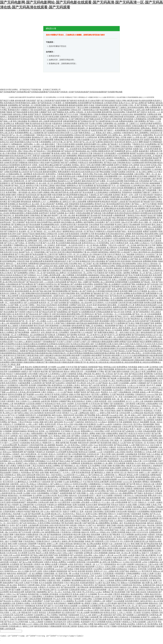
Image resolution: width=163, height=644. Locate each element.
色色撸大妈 (75, 429)
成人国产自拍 (109, 319)
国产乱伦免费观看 (86, 186)
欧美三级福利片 (107, 158)
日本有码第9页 (14, 397)
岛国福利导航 (8, 459)
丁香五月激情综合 (155, 270)
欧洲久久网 (22, 610)
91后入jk (3, 415)
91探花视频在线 (12, 307)
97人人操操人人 (81, 475)
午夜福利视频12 (40, 252)
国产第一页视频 (71, 259)
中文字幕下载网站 (155, 245)
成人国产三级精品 (147, 137)
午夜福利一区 (98, 208)
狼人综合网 (18, 493)
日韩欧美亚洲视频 (11, 172)
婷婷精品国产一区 (24, 574)
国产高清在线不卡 (78, 211)
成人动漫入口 (153, 291)
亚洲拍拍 (38, 369)
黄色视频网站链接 (79, 580)
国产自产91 (72, 539)
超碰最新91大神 (9, 603)
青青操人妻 (93, 438)
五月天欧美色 (101, 461)
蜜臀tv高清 (152, 495)
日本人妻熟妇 (133, 587)
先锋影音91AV (53, 447)
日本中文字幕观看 (140, 291)
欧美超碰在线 (35, 392)
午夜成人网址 (28, 151)
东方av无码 (68, 424)
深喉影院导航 (115, 252)
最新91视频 (24, 470)
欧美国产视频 (30, 512)
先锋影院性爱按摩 (21, 560)
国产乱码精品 (44, 259)
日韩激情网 (32, 544)
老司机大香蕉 (113, 548)
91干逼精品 (106, 484)
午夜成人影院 (156, 268)
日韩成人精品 (66, 211)
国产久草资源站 (135, 190)
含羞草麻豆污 (152, 539)
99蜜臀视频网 (64, 491)
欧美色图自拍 (9, 103)
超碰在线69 (108, 615)
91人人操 (74, 413)
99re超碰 (18, 516)
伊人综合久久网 (122, 576)
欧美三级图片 (32, 103)
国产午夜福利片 (40, 284)
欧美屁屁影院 (74, 234)
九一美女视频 (142, 576)
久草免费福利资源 (79, 454)
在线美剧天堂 (41, 218)
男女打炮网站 (18, 316)
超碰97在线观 (101, 518)
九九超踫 (98, 576)
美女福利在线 (35, 124)
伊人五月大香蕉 (59, 599)
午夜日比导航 (61, 551)
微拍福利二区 (83, 128)
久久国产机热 (126, 443)
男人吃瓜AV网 (119, 606)
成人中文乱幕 (53, 135)
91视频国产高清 (45, 112)
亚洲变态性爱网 (130, 539)
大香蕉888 (46, 576)
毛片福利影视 (124, 156)
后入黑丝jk (16, 601)
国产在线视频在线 (118, 275)
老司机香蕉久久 (76, 585)
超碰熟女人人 (135, 571)
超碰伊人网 (66, 541)
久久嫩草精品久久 (21, 482)
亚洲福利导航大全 (81, 381)
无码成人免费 (78, 321)
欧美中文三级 (98, 335)
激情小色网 (12, 544)
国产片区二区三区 (109, 293)
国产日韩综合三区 (96, 475)
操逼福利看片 (144, 151)
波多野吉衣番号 (107, 211)
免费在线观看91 (37, 433)
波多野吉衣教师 (146, 124)
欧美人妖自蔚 (146, 298)
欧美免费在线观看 (124, 208)
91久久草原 (51, 461)
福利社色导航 (52, 388)
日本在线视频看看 (154, 314)
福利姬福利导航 (104, 505)
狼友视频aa (138, 507)
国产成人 (38, 551)
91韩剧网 (130, 564)
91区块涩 (11, 608)
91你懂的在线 (144, 475)
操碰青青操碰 (98, 156)
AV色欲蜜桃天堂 (65, 594)
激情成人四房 (8, 241)
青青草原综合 (33, 163)
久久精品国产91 (127, 252)
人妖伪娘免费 (33, 525)
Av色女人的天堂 (86, 229)
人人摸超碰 (110, 580)
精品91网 (77, 534)
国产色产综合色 (88, 126)
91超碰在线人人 (155, 521)
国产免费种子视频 (71, 206)
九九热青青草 (36, 383)
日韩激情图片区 (155, 289)
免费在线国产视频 (22, 124)
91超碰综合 (117, 424)
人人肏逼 (146, 429)
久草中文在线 (88, 199)
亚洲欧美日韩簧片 (135, 420)
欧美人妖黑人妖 (128, 321)
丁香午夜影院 (130, 404)
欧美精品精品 (52, 220)
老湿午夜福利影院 (100, 305)
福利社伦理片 (119, 310)
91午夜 (17, 479)
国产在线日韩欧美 (85, 208)
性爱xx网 (26, 548)
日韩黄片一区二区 (36, 273)
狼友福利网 (90, 567)
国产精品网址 (96, 238)
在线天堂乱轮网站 (31, 436)
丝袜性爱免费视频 (65, 518)
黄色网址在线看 (150, 303)
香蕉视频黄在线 (97, 613)
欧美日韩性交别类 (62, 133)
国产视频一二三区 (47, 238)
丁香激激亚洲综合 (86, 114)
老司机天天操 (57, 298)
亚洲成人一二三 (53, 392)
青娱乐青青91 (49, 456)
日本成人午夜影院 (61, 229)
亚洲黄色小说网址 (23, 603)
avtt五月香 (124, 459)
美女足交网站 (63, 495)
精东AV (67, 371)
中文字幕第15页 (67, 431)
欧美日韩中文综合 (11, 252)
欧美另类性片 (102, 146)
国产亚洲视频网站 (21, 273)
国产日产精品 (95, 158)
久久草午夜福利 (111, 603)
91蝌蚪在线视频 (107, 165)
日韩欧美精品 (35, 215)
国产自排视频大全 (96, 408)
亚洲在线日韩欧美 (112, 291)
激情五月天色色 (93, 539)
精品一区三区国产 (85, 264)
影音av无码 (155, 587)
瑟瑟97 (23, 397)
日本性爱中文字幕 (64, 454)
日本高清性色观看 (151, 149)
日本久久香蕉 (110, 567)
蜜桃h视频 (150, 479)
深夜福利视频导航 (70, 121)
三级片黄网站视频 (28, 293)
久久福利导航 (63, 590)
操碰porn (124, 583)
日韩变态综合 (121, 385)
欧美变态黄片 (72, 225)
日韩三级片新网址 (54, 585)
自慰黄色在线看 (50, 470)
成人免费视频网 (149, 546)
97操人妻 (42, 534)
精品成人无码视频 (96, 259)
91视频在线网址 (112, 433)
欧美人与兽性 (46, 330)
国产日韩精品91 (30, 275)
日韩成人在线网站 (140, 438)
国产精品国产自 (74, 312)
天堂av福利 (136, 466)
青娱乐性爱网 (49, 624)
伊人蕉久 (112, 381)
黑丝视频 (73, 443)
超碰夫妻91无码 (116, 105)
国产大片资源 (74, 261)
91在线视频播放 (134, 282)
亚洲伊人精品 (136, 287)
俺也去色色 (75, 583)
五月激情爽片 (23, 440)
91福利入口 (12, 539)
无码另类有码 (146, 225)
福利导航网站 (89, 222)
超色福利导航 (83, 225)
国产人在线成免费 (31, 303)
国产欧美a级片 (41, 119)
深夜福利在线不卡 (61, 261)
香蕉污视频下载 (137, 544)
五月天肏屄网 (42, 378)
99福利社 (158, 413)
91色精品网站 (42, 397)
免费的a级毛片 (119, 236)
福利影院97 (101, 525)
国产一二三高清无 (11, 443)
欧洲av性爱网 (115, 468)
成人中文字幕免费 (115, 241)
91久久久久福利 (96, 140)
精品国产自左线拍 (137, 153)
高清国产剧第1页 (34, 114)
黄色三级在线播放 (20, 121)
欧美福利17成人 (6, 227)
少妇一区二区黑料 (51, 137)
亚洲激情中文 (5, 183)
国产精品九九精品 (63, 461)
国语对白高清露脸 (15, 394)
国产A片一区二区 (124, 229)
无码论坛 (141, 590)
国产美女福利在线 (68, 169)
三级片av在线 (153, 564)
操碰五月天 (123, 420)
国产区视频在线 (124, 257)
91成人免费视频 (66, 500)
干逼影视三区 (94, 195)
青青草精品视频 (151, 163)
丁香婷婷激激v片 (136, 248)
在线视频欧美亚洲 (88, 312)
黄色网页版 (91, 489)
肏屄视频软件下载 (99, 608)
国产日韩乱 (117, 615)
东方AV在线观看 (45, 583)
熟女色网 (88, 397)
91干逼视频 (20, 415)
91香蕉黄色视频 (40, 105)
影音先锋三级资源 (70, 626)
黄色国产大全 (107, 544)
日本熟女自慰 (43, 502)
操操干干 (145, 553)
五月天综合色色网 (11, 557)
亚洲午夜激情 (61, 245)
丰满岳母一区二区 (150, 408)
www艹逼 (66, 585)
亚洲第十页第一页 (129, 105)
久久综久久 (100, 567)
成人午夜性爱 (33, 376)
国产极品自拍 (46, 149)
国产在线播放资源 (148, 211)
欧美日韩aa (75, 445)
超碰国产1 (60, 578)
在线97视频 (44, 473)
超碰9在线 (13, 610)
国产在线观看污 (21, 167)
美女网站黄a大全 (24, 280)
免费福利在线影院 (91, 117)
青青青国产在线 (144, 454)
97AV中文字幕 (71, 367)
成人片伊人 (38, 468)
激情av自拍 (21, 475)
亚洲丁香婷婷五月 (53, 250)
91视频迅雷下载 (154, 176)
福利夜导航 (65, 443)
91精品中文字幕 (32, 312)
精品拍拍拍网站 (119, 112)
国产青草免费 (114, 287)
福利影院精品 (103, 252)
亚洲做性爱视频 (121, 282)
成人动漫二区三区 (46, 183)
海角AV (56, 500)
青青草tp (16, 433)
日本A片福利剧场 (28, 388)
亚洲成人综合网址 (128, 624)
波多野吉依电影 (116, 482)
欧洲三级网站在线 (35, 608)
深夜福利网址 (32, 502)
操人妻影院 (86, 603)
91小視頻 (138, 431)
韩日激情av (7, 454)
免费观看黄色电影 (65, 505)
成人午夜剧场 (81, 466)
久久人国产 (113, 392)
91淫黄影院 (48, 622)
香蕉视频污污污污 (105, 438)
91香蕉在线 (9, 599)
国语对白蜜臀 (147, 440)
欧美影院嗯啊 (83, 103)
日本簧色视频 (122, 608)
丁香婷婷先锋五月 (89, 110)
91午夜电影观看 (29, 477)
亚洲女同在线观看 (7, 190)
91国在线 (43, 447)
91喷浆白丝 (24, 546)
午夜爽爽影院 (32, 160)
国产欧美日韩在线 (93, 211)
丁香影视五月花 (42, 135)
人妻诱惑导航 (109, 475)
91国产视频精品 (58, 112)
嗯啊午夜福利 (144, 142)
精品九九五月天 (34, 153)
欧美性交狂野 (50, 424)
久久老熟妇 (156, 454)
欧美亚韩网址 (73, 167)
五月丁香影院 (127, 528)
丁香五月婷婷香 (12, 296)
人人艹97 (99, 564)
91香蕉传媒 (76, 532)
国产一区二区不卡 (44, 298)
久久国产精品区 (102, 383)
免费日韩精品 (21, 238)
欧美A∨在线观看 (71, 606)
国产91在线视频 (57, 516)
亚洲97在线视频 (79, 505)
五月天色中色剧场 (69, 560)
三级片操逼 (7, 408)
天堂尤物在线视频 (27, 567)
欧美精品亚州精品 (28, 119)
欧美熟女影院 (37, 126)
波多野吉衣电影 (141, 534)
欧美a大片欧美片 (7, 273)
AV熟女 (69, 599)
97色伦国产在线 (29, 337)
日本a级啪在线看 (147, 596)
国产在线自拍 (66, 151)
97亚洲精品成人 (71, 420)
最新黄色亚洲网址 (36, 470)
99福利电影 (63, 615)
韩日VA (137, 578)
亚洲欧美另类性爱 (40, 367)
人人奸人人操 (52, 321)
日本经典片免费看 (70, 124)
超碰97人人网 (52, 544)
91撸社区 (112, 447)
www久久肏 (127, 482)
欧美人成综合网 (102, 415)
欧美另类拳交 (11, 383)
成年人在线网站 (43, 176)
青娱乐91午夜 (133, 473)
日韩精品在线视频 (103, 312)
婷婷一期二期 (125, 415)
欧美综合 (111, 619)
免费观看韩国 (33, 264)
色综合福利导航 (148, 456)
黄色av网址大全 (71, 190)
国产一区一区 (147, 287)
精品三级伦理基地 (140, 252)
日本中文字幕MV (25, 569)
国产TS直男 (153, 459)
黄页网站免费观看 (105, 137)
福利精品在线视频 (126, 174)
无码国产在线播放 (118, 172)
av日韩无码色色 (137, 376)
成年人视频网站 (106, 236)
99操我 (77, 489)
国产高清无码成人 (46, 229)
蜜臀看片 (146, 482)
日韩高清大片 (155, 133)
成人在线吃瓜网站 (35, 167)
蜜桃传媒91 (133, 459)
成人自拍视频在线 (37, 335)
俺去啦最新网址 (137, 594)
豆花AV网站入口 (24, 596)
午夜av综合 (148, 528)
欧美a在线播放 (61, 167)
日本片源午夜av (44, 516)
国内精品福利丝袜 (85, 183)
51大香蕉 (4, 438)
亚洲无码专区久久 (89, 243)
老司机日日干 (74, 470)
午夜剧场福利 (144, 587)
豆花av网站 (88, 555)
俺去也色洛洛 (126, 438)
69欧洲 (128, 466)
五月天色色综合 (83, 160)
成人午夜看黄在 (147, 319)
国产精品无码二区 (7, 215)
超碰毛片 (25, 371)
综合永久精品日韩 (115, 270)
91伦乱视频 (75, 502)
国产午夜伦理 (112, 149)
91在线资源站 (25, 443)
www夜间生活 (12, 392)
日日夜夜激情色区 (48, 399)
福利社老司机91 (146, 601)
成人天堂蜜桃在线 (58, 507)
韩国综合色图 (13, 567)
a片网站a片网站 (69, 337)
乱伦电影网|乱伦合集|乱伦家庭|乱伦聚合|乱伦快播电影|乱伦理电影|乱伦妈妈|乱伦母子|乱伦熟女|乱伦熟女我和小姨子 (49, 344)
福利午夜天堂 (56, 512)
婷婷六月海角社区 (142, 557)
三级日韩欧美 (52, 110)
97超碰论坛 (132, 569)
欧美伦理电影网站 (7, 149)
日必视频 (131, 491)
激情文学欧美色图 (110, 140)
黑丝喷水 (104, 392)
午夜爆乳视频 (115, 197)
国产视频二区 (88, 326)
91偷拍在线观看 (20, 374)
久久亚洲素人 (69, 385)
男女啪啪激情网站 (48, 225)
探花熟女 (130, 452)
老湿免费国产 (38, 601)
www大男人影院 (120, 555)
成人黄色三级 (105, 562)
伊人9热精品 (78, 500)
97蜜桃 (146, 594)
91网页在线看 (108, 617)
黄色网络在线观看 (78, 277)
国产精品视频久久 (59, 241)
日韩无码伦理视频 (83, 169)
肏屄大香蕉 (49, 422)
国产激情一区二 (59, 248)
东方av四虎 (99, 456)
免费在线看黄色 (64, 172)
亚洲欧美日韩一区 (21, 181)
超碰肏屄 (158, 523)
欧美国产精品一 (121, 231)
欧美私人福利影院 (89, 220)
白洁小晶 (54, 537)
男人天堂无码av (88, 592)
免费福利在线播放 (126, 121)
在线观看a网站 (109, 408)
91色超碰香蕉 (109, 452)
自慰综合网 (31, 475)
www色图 (120, 567)
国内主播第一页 (114, 305)
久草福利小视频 (144, 505)
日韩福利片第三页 (50, 126)
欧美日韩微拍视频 (59, 619)
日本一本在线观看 (125, 176)
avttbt (5, 381)
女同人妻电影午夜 (48, 332)
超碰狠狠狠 (107, 399)
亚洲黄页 (129, 507)
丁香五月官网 (105, 454)
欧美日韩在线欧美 (113, 234)
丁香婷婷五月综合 (133, 215)
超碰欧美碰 (4, 484)
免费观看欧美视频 (150, 261)
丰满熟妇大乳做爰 (10, 596)
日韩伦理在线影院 (35, 245)
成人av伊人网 (125, 376)
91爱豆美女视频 (47, 557)
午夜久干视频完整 (82, 521)
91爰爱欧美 (118, 599)
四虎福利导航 (30, 592)
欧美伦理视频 (136, 293)
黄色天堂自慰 (39, 326)
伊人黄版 (154, 560)
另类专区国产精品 (145, 326)
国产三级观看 (26, 250)
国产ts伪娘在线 (128, 431)
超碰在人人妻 (86, 590)
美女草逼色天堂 (60, 622)
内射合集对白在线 (78, 172)
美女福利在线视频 (145, 101)
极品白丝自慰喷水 (105, 307)
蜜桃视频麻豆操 (130, 188)
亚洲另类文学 (31, 415)
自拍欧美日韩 (9, 163)
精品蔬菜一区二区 (63, 445)
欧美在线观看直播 (138, 266)
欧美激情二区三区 (130, 328)
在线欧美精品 (61, 130)
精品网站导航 (134, 608)
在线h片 (40, 489)
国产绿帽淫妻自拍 (78, 119)
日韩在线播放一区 (151, 153)
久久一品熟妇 (109, 571)
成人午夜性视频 (99, 291)
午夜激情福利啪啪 (30, 516)
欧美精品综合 (122, 569)
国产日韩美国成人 (15, 206)
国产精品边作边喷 (46, 312)
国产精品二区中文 (122, 316)
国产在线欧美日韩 (113, 261)
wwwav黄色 (39, 394)
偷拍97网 (127, 546)
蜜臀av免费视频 (151, 107)
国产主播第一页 (103, 181)
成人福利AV (80, 546)
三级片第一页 (33, 229)
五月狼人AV (70, 486)
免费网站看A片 (143, 188)
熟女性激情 (69, 523)
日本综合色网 (125, 413)
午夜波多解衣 (51, 390)
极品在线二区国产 (136, 518)
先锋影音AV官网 (24, 466)
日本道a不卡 (114, 541)
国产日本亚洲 (31, 298)
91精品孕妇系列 (72, 438)
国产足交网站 (100, 491)
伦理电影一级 (130, 312)
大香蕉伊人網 (63, 397)
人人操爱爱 (98, 450)
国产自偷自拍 (22, 594)
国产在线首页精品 (17, 220)
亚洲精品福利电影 (15, 337)
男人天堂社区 (108, 374)
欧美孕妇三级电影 (48, 186)
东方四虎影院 (73, 273)
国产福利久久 (19, 537)
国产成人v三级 (30, 211)
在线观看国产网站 (101, 284)
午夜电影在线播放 (64, 174)
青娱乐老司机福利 (107, 539)
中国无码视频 (57, 195)
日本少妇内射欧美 (37, 413)
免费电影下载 (26, 169)
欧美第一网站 (17, 151)
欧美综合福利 (155, 110)
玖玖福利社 (146, 613)
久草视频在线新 (29, 135)
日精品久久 (142, 502)
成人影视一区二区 (135, 167)
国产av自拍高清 (76, 555)
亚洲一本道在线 (86, 512)
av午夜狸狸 (47, 560)
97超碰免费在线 (149, 427)
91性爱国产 (30, 537)
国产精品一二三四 (154, 121)
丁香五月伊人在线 (115, 245)
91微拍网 (97, 551)
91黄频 (81, 376)
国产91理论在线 (102, 440)
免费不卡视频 (17, 195)
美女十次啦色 (21, 401)
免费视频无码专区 (19, 447)
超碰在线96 (125, 594)
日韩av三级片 (68, 553)
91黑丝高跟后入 (43, 484)
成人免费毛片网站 (100, 459)
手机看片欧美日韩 (41, 117)
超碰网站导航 (24, 146)
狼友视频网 (145, 422)
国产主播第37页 (45, 314)
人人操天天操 (56, 509)
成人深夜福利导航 (27, 505)
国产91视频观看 (145, 130)
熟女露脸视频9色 (46, 498)
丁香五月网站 (48, 438)
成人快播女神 (15, 429)
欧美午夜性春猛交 (115, 264)
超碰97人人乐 (102, 486)
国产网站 (103, 378)
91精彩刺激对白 (128, 133)
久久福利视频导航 (141, 615)
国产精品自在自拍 (33, 300)
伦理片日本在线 (117, 188)
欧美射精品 (92, 420)
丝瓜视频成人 (99, 326)
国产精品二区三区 (18, 186)
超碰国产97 (40, 404)
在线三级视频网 (82, 218)
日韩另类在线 (67, 270)
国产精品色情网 (34, 514)
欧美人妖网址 (70, 112)
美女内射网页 (142, 227)
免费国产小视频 (129, 330)
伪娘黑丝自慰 (114, 459)
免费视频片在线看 (9, 280)
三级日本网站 (139, 174)
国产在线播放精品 (131, 277)
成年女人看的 (117, 328)
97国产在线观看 (49, 179)
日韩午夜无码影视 (59, 314)
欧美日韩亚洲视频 (85, 149)
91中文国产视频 (54, 378)
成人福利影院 (35, 330)
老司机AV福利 (137, 381)
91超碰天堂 (138, 411)
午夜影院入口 (127, 622)
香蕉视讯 (54, 401)
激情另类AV (112, 518)
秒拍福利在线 (137, 261)
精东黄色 (89, 571)
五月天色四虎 (72, 130)
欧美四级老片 (107, 238)
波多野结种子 (44, 213)
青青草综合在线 (69, 176)
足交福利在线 (68, 381)
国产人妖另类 (94, 385)
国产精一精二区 (34, 149)
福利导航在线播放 (145, 328)
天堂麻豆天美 (62, 417)
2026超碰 (122, 548)
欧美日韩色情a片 (78, 401)
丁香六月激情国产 (18, 222)
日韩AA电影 (78, 507)
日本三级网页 (63, 310)
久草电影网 (63, 564)
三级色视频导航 (95, 266)
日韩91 (9, 594)
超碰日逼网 (20, 489)
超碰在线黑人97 (64, 463)
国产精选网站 (94, 282)
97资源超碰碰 (134, 617)
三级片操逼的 (131, 530)
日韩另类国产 (31, 101)
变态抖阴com (156, 392)
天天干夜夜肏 (117, 596)
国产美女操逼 (92, 215)
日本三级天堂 (52, 236)
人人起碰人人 (85, 378)
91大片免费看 (107, 495)
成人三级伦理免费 (48, 146)
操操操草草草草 (96, 167)
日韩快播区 (68, 498)
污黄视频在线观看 (62, 179)
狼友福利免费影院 (44, 128)
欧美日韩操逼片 (60, 603)
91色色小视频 (132, 369)
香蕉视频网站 (156, 482)
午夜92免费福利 (108, 213)
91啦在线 (120, 525)
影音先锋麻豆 (77, 479)
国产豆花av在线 (127, 417)
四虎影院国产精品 (95, 367)
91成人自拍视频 (17, 176)
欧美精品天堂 (18, 275)
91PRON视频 (32, 374)
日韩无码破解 (154, 399)
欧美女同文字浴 (121, 319)
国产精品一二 (137, 204)
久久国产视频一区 (15, 305)
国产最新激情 (19, 241)
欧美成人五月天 (152, 335)
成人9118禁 (121, 564)
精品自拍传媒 (141, 523)
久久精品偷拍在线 (63, 429)
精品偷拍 (110, 489)
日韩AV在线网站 (73, 622)
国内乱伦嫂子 (91, 135)
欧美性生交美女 (110, 613)
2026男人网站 (65, 447)
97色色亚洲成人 (29, 541)
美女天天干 (151, 385)
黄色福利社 (141, 539)
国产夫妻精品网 (101, 126)
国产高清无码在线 (29, 195)
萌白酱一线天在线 (95, 268)
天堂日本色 (143, 459)
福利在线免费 (77, 326)
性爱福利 (4, 468)
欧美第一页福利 (53, 296)
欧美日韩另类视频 (112, 199)
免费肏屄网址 (59, 140)
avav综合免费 (104, 507)
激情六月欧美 (76, 146)
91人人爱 (133, 576)
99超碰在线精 (74, 615)
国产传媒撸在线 (64, 126)
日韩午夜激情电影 (52, 326)
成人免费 (154, 583)
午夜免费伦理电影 (147, 160)
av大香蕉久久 (95, 502)
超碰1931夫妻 (143, 367)
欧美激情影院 (8, 530)
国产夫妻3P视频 (79, 493)
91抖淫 (59, 413)
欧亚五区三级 (149, 484)
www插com (88, 610)
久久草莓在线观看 (97, 337)
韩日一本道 (50, 475)
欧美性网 (35, 498)
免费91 (42, 424)
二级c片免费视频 (68, 275)
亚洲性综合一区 (32, 266)
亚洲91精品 (86, 534)
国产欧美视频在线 (96, 103)
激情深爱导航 (107, 112)
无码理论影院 (80, 440)
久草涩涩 (4, 544)
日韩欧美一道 (90, 564)
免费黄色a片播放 (45, 248)
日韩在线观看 (140, 300)
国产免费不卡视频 (48, 277)
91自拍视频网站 (122, 160)
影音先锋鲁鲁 (155, 498)
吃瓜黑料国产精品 (58, 163)
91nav (41, 518)
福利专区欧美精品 (41, 626)
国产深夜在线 (96, 213)
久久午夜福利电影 (134, 158)
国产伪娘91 (139, 493)
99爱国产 (109, 601)
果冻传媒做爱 (96, 500)
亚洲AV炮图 (17, 378)
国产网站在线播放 (103, 172)
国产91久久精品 (99, 183)
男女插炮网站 (134, 160)
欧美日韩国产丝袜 (143, 268)
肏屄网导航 (148, 374)
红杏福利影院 (66, 289)
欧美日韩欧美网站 (68, 293)
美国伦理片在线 (72, 248)
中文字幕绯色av (20, 459)
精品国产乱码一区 (26, 252)
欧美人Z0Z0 (61, 404)
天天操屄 (88, 601)
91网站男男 (23, 385)
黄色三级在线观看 (76, 197)
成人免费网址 (78, 222)
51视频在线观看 (55, 626)
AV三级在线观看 (100, 248)
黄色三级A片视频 (39, 270)
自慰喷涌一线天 (17, 436)
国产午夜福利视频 (149, 190)
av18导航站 (151, 463)
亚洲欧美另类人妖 (141, 541)
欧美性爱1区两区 (81, 257)
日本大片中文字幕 (90, 417)
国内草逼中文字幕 (152, 491)
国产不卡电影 (35, 530)
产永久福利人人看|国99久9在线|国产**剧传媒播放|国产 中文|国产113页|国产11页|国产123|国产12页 (52, 342)
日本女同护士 (137, 135)
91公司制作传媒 (22, 622)
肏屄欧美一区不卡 (107, 385)
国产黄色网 (47, 383)
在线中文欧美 (70, 266)
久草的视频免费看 (111, 176)
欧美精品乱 (148, 411)
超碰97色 (120, 411)
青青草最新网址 (138, 234)
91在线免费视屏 (119, 401)
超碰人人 (75, 399)
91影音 (139, 486)
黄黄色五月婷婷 (67, 227)
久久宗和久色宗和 (50, 495)
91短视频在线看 (138, 163)
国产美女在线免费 (86, 192)
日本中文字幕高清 (114, 254)
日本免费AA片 (35, 482)
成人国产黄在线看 (99, 619)
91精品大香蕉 (119, 489)
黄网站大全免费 (51, 564)
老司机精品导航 (155, 576)
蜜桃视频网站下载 (79, 252)
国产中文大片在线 (71, 114)
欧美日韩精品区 (95, 298)
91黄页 (96, 610)
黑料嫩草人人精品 (80, 388)
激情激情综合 (69, 546)
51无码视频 (97, 599)
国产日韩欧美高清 (144, 250)
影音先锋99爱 (5, 551)
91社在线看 (9, 576)
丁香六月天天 (48, 323)
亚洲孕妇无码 (83, 124)
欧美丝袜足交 (50, 404)
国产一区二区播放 (39, 321)
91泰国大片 (107, 509)
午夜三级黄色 (80, 330)
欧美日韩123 (91, 580)
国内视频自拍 (96, 310)
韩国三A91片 (73, 427)
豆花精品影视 (74, 590)
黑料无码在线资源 (81, 319)
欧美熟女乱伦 (91, 172)
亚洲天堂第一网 (65, 574)
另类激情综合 (127, 192)
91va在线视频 (11, 450)
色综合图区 (44, 617)
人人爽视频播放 (53, 202)
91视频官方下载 (27, 110)
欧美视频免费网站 (22, 133)
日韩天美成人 (124, 429)
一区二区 (111, 590)
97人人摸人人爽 (60, 427)
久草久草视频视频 (100, 553)
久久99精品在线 (137, 413)
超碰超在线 (117, 427)
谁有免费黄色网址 (96, 163)
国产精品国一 (74, 229)
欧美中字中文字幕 (117, 507)
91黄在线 (136, 596)
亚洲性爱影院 (127, 516)
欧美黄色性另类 (137, 140)
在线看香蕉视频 (66, 493)
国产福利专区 (72, 101)
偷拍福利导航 (137, 197)
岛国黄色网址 (65, 117)
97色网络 (117, 438)
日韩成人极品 (105, 275)
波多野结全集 (59, 183)
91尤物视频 (7, 431)
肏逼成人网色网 (142, 399)
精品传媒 (27, 408)
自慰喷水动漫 (105, 227)
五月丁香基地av (55, 436)
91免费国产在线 (75, 305)
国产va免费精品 (71, 163)
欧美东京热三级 (34, 190)
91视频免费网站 (65, 479)
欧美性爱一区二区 (85, 335)
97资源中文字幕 (148, 307)
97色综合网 (126, 427)
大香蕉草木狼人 (6, 514)
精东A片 (136, 422)
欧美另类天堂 (20, 314)
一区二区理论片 (103, 546)
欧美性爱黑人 (51, 174)
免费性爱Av (102, 548)
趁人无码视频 (24, 140)
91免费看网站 (89, 498)
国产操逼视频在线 (54, 534)
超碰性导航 (50, 429)
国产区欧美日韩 (116, 296)
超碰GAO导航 (75, 394)
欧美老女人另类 (88, 576)
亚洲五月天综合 (43, 107)
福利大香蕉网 (108, 436)
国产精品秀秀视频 (70, 195)
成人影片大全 (11, 188)
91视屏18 (47, 562)
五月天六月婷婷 (140, 199)
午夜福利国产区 (123, 406)
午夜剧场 (150, 537)
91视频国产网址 (65, 401)
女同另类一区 (81, 231)
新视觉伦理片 (109, 142)
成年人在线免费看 (79, 202)
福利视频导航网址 (151, 378)
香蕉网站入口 (116, 562)
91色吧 (107, 431)
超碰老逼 (112, 553)
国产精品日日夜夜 (136, 374)
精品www (60, 420)
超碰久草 (132, 479)
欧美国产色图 (27, 270)
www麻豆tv (26, 590)
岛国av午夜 (137, 461)
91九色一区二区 (131, 606)
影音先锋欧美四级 (10, 509)
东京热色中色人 (69, 514)
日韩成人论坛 (105, 532)
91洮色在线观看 (60, 282)
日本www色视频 (55, 440)
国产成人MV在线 (117, 312)
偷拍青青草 (25, 555)
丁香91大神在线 (34, 411)
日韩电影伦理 (79, 137)
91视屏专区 (51, 580)
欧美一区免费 (61, 225)
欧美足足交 (133, 433)
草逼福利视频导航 (113, 417)
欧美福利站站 (26, 236)
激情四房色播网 (90, 144)
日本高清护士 (78, 296)
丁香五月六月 (55, 227)
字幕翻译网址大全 (21, 245)
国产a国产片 (49, 606)
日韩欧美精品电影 (96, 190)
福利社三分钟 (28, 626)
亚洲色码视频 (84, 167)
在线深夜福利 (129, 300)
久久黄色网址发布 (138, 186)
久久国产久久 (91, 525)
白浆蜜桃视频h (95, 107)
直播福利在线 (45, 264)
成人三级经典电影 (107, 282)
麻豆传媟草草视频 (136, 303)
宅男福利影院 (22, 153)
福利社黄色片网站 (24, 126)
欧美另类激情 (43, 160)
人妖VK (23, 484)
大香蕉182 (105, 534)
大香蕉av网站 (87, 599)
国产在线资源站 (49, 273)
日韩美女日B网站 (108, 266)
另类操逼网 (122, 491)
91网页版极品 (40, 461)
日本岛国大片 (67, 509)
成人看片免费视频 (100, 264)
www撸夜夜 (7, 378)
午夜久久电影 (116, 610)
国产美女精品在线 (133, 202)
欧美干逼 (115, 413)
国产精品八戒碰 (37, 555)
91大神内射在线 (21, 229)
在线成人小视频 (77, 300)
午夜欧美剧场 (19, 534)
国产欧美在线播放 (101, 186)
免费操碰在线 (17, 144)
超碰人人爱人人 (114, 516)
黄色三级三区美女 (7, 133)
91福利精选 (141, 479)
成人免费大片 (126, 197)
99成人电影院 (134, 450)
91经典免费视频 (33, 617)
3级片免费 (145, 583)
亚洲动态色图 (10, 486)
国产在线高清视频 (59, 101)
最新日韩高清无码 (89, 181)
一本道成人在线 (122, 408)
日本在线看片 (100, 222)
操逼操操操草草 (78, 307)
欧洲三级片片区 (73, 608)
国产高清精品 (72, 208)
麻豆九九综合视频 (63, 399)
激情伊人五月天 (132, 142)
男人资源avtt (31, 484)
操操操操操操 (93, 275)
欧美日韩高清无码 (68, 107)
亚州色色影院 (42, 440)
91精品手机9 (106, 427)
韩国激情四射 (62, 571)
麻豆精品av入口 (45, 208)
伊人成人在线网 (83, 613)
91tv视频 (26, 493)
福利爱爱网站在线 (52, 532)
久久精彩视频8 (65, 326)
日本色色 (68, 516)
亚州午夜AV (79, 564)
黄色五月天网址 (97, 530)
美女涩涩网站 (107, 606)
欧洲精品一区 (112, 332)
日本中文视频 (63, 369)
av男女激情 (85, 502)
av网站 (100, 626)
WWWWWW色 (142, 532)
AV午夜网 (52, 367)
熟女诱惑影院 (119, 436)
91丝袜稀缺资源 (131, 454)
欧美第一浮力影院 (134, 613)
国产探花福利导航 (104, 443)
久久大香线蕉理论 (11, 140)
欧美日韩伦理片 (39, 174)
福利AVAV (73, 495)
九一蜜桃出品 (10, 463)
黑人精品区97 (23, 445)
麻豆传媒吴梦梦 (82, 486)
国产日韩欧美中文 (11, 231)
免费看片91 (4, 525)
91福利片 (40, 456)
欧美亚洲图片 (130, 220)
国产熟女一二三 (24, 498)
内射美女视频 (53, 117)
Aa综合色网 (19, 615)
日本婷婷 (44, 454)
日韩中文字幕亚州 (145, 206)
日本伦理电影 (94, 225)
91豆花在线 (30, 404)
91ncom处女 (114, 415)
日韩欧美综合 (149, 229)
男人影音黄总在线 (91, 507)
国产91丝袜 (45, 530)
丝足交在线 (155, 445)
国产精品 (35, 473)
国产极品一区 (121, 326)
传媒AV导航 (140, 555)
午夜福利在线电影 (102, 105)
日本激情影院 (50, 486)
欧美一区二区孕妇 (85, 273)
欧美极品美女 (83, 195)
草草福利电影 (104, 468)
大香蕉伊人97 (130, 390)
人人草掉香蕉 (108, 268)
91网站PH (20, 512)
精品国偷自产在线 (52, 257)
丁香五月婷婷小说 (45, 241)
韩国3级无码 (26, 613)
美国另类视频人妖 (131, 181)
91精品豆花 (115, 578)
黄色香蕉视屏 (29, 528)
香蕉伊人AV (85, 429)
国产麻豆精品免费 (18, 266)
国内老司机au (24, 427)
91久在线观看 (119, 601)
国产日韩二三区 (156, 181)
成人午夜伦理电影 (9, 153)
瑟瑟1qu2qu (7, 452)
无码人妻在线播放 (98, 261)
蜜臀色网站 (103, 514)
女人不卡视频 (42, 275)
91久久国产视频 (76, 133)
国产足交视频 (57, 482)
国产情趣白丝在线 (93, 119)
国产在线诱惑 (76, 181)
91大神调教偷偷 (29, 456)
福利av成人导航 (16, 548)
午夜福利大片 (118, 179)
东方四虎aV (151, 443)
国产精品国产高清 (148, 202)
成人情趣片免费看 (65, 236)
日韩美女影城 (17, 287)
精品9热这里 (149, 413)
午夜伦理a (53, 408)
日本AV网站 (99, 431)
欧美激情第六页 (67, 319)
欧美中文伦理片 (145, 433)
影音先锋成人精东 (47, 525)
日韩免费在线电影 (133, 128)
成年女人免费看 (132, 151)
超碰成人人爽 (145, 392)
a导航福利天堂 (94, 388)
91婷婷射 (93, 486)
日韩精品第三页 (32, 518)
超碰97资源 (100, 433)
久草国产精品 (59, 323)
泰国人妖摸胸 (59, 266)
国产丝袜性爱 (142, 521)
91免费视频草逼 (115, 192)
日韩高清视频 (85, 310)
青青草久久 (91, 440)
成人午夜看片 (70, 213)
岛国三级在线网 (118, 454)
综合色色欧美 (52, 305)
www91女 (18, 599)
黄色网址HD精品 (44, 206)
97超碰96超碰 (18, 408)
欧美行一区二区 (66, 296)
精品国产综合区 (147, 215)
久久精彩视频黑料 (120, 298)
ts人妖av (47, 512)
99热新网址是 (21, 608)
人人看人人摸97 (32, 424)
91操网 (83, 489)
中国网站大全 (82, 268)
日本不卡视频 (117, 509)
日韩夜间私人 (53, 199)
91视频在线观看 (24, 438)
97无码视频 (78, 498)
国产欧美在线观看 (37, 254)
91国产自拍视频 (60, 303)
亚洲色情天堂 (26, 165)
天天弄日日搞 (11, 553)
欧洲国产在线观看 (143, 330)
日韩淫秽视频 (29, 461)
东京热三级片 (135, 332)
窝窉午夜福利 (119, 206)
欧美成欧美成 (8, 277)
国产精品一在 (107, 298)
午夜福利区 (118, 495)
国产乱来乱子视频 (132, 323)
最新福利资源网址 (50, 172)
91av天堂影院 (17, 477)
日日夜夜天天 (41, 220)
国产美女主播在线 (13, 169)
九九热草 (151, 502)
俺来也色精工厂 (56, 473)
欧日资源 (144, 578)
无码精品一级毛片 (79, 165)
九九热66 (126, 562)
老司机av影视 (138, 516)
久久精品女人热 (86, 254)
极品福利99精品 (42, 211)
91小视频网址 (69, 601)
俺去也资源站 (113, 461)
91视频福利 (142, 383)
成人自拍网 (46, 514)
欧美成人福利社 (60, 153)
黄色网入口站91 (55, 553)
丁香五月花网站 (114, 146)
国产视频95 (68, 459)
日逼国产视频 (8, 534)
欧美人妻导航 (74, 378)
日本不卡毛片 (18, 248)
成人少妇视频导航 (37, 133)
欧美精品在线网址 (137, 107)
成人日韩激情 (92, 252)
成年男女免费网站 (124, 293)
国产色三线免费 (99, 121)
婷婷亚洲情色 (44, 507)
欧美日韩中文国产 (15, 234)
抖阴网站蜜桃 (88, 456)
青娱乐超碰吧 (46, 546)
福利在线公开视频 (20, 114)
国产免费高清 (61, 254)
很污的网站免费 (36, 261)
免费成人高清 (130, 236)
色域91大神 (8, 555)
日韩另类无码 (124, 303)
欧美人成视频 (126, 234)
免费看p (87, 500)
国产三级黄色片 (154, 192)
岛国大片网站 (121, 101)
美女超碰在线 (129, 523)
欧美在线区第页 (146, 275)
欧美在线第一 (77, 174)
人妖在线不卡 (88, 287)
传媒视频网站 (42, 592)
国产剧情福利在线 (11, 137)
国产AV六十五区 (9, 238)
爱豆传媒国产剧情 (147, 323)
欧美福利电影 (52, 479)
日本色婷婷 (34, 509)
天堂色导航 (142, 569)
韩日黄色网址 (153, 624)
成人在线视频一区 (121, 124)
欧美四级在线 (72, 128)
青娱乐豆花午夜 (144, 610)
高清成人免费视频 (39, 169)
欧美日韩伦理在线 (122, 213)
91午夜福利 (119, 590)
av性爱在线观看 (121, 502)
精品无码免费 (42, 222)
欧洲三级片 (88, 450)
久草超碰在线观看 (7, 167)
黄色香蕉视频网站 (142, 477)
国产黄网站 (43, 381)
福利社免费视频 (110, 406)
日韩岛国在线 (79, 227)
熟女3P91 (29, 367)
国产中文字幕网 (110, 229)
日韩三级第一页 (116, 440)
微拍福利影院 (83, 190)
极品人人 (102, 417)
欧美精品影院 (52, 119)
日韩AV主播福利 (49, 571)
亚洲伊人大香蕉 (92, 401)
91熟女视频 (78, 424)
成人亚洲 (106, 583)
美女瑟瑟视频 (41, 528)
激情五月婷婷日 (77, 280)
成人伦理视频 (144, 259)
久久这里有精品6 (19, 617)
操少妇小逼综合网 (88, 461)
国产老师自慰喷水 (143, 312)
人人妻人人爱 (8, 479)
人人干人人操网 (68, 440)
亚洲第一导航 (98, 411)
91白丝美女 (13, 532)
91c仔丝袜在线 (40, 505)
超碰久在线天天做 (10, 399)
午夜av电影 (82, 539)
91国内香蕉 (14, 484)
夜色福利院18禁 (61, 238)
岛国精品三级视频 (63, 188)
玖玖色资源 (84, 574)
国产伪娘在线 (96, 399)
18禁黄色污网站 (93, 236)
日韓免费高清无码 (111, 156)
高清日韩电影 (126, 261)
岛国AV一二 (94, 413)
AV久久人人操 (85, 615)
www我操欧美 (84, 606)
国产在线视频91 (130, 179)
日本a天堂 (91, 383)
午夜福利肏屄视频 (27, 521)
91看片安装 (93, 381)
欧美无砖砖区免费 (17, 592)
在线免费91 (97, 479)
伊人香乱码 (81, 383)
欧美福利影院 (137, 546)
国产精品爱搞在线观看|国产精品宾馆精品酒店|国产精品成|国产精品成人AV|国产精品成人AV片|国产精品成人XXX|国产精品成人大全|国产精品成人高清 (85, 351)
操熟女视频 (52, 463)
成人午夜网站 (92, 151)
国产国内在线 (29, 220)
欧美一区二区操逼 (122, 190)
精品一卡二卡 (115, 314)
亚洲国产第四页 (80, 392)
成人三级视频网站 (112, 183)
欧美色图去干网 (58, 523)
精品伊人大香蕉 (42, 553)
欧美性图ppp (26, 473)
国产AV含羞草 (22, 525)
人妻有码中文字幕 (85, 153)
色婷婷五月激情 (17, 491)
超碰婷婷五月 (8, 160)
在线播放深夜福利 (65, 321)
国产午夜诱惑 (20, 312)
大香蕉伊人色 (141, 624)
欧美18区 (64, 406)
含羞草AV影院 (6, 580)
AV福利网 (148, 516)
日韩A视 (32, 440)
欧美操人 (59, 475)
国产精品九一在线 (53, 218)
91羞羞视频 (78, 456)
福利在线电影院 (147, 332)
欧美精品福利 (151, 305)
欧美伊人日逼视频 (7, 516)
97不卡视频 (112, 608)
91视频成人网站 (49, 192)
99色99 (148, 436)
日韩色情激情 (144, 560)
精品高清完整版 (40, 296)
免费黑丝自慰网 (121, 580)
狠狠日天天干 (41, 417)
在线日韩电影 (9, 300)
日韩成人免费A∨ (55, 381)
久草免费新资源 (23, 130)
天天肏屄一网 (36, 590)
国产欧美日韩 (74, 310)
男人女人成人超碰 (105, 594)
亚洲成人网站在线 (84, 374)
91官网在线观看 (33, 447)
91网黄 (91, 624)
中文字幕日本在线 (17, 259)
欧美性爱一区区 (105, 401)
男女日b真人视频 (101, 174)
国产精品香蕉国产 (63, 300)
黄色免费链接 (19, 404)
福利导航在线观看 (130, 289)
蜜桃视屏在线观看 (73, 576)
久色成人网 (22, 376)
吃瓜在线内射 (16, 270)
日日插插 (59, 456)
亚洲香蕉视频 (103, 300)
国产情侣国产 (31, 489)
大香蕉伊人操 (39, 564)
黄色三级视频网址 (142, 133)
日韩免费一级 (26, 323)
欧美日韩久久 (36, 443)
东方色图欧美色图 (118, 227)
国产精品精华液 (132, 130)
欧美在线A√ (32, 523)
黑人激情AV (97, 374)
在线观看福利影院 (96, 319)
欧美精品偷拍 (131, 436)
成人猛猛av (26, 406)
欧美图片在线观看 (76, 144)
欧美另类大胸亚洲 (65, 252)
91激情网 (41, 420)
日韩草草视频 (107, 551)
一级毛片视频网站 (136, 316)
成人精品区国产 (49, 204)
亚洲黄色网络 (60, 596)
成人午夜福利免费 (92, 277)
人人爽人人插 (39, 144)
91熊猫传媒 (83, 427)
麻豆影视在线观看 (22, 291)
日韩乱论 (81, 525)
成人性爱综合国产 (69, 613)
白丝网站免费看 (71, 183)
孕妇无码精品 (91, 270)
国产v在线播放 (76, 284)
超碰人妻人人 (48, 548)
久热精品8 (100, 537)
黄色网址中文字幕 (35, 243)
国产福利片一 (109, 130)
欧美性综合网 (41, 316)
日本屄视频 (88, 479)
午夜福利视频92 (10, 130)
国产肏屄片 (95, 560)
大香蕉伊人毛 (43, 587)
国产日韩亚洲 (105, 250)
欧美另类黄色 (22, 264)
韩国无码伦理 (69, 415)
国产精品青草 (65, 477)
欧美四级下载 (102, 330)
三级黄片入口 (134, 124)
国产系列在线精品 (139, 335)
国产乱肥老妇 (27, 199)
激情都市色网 (17, 107)
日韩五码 (115, 376)
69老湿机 (73, 525)
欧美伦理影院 (126, 126)
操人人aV (131, 399)
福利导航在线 (82, 323)
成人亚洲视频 (50, 188)
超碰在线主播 (76, 243)
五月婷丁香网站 (28, 305)
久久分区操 (103, 381)
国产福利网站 (72, 335)
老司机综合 (83, 438)
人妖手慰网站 (153, 438)
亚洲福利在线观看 (141, 296)
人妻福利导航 (8, 181)
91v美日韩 (106, 500)
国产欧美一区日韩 (102, 314)
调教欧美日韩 (13, 257)
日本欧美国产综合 (111, 530)
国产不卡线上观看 (22, 254)
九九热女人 (63, 539)
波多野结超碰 (11, 126)
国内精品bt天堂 (38, 137)
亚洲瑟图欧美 (64, 555)
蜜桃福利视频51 (21, 208)
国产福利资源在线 (45, 103)
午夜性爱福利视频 (24, 197)
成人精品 (13, 585)
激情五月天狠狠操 (24, 188)
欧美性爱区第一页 (33, 454)
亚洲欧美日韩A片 (43, 541)
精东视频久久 (99, 463)
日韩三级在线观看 (93, 390)
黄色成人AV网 (132, 475)
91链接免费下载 (96, 617)
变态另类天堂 (147, 571)
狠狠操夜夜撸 (63, 105)
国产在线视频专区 (54, 270)
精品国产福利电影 (125, 149)
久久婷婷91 (107, 557)
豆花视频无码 (13, 385)
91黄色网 (45, 411)
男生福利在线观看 (26, 117)
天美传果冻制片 (117, 546)
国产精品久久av (152, 300)
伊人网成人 (34, 507)
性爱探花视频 (63, 408)
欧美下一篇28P (136, 429)
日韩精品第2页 (65, 287)
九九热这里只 (118, 390)
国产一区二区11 (90, 548)
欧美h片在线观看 (129, 241)
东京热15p (121, 447)
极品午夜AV (86, 394)
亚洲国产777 (77, 411)
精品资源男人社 (25, 204)
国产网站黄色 (115, 534)
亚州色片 (131, 603)
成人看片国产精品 (37, 291)
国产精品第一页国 (148, 282)
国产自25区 (73, 571)
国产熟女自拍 (5, 601)
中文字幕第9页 (99, 273)
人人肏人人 (131, 385)
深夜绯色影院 (58, 583)
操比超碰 (152, 606)
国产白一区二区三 (55, 592)
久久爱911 (94, 521)
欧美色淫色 (113, 486)
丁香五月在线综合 (38, 466)
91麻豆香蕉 (140, 404)
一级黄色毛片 (35, 332)
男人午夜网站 (52, 615)
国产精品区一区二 (41, 231)
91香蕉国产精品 (6, 316)
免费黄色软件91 (49, 468)
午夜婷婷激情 (136, 514)
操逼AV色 (85, 532)
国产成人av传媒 (25, 562)
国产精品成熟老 (110, 259)
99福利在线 (54, 450)
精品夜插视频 (110, 326)
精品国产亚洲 (69, 330)
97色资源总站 (65, 532)
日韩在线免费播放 (50, 181)
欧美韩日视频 (33, 112)
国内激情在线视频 (68, 218)
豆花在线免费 (83, 495)
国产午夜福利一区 (152, 126)
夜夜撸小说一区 (65, 119)
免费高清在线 (140, 305)
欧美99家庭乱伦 (91, 179)
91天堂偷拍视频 (90, 197)
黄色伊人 (153, 450)
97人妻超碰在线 (130, 521)
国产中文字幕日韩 (49, 328)
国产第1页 (48, 489)
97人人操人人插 (108, 502)
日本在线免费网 (92, 562)
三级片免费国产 (137, 378)
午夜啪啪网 (43, 436)
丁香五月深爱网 (70, 160)
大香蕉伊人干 (8, 424)
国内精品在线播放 (20, 179)
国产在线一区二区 (29, 128)
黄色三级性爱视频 (83, 293)
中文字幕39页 (88, 482)
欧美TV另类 (83, 408)
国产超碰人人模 (6, 121)
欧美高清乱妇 (131, 227)
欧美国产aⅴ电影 (58, 149)
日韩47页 (13, 619)
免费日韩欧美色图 (116, 117)
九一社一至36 (5, 523)
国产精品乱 (12, 422)
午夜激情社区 (96, 436)
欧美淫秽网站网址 (9, 261)
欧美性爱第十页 (58, 158)
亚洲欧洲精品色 (110, 208)
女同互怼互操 (116, 431)
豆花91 (12, 525)
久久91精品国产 (87, 332)
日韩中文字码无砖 (142, 183)
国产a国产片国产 (105, 289)
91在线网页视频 (109, 569)
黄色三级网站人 (149, 248)
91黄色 (36, 500)
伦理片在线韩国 (119, 238)
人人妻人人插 (138, 401)
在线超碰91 (81, 390)
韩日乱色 (143, 608)
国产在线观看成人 (74, 303)
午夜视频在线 (30, 606)
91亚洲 (55, 567)
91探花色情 (46, 482)
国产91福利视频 (95, 218)
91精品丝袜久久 (141, 564)
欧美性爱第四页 (108, 169)
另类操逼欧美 (47, 114)
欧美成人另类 (131, 447)
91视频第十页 (36, 548)
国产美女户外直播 (132, 275)
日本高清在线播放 (107, 316)
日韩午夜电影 (105, 610)
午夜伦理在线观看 (89, 188)
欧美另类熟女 (120, 128)
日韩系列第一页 (132, 172)
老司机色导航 (108, 599)
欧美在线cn (137, 440)
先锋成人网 (89, 541)
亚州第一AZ (44, 431)
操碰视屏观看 (93, 323)
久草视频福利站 (140, 119)
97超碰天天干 (128, 557)
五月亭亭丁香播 (30, 156)
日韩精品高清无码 (135, 307)
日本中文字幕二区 (59, 142)
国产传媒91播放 (45, 376)
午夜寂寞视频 (8, 560)
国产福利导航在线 (56, 371)
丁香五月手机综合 (25, 422)
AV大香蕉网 (22, 553)
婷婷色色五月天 (91, 422)
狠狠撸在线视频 (130, 250)
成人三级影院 (13, 326)
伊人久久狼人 (25, 433)
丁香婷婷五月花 (138, 144)
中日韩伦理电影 (10, 310)
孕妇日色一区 (83, 259)
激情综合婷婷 (72, 241)
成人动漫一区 (37, 204)
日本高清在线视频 (26, 296)
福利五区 (151, 523)
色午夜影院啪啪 (26, 495)
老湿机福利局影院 (87, 583)
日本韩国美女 (58, 330)
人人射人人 (142, 369)
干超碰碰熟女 (152, 199)
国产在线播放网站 (150, 197)
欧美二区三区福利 (37, 257)
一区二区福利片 (49, 245)
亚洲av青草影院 (98, 470)
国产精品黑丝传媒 (151, 544)
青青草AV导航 (52, 491)
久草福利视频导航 (44, 415)
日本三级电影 (134, 165)
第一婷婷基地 (29, 491)
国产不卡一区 (114, 186)
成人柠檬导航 (151, 555)
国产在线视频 (128, 615)
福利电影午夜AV (103, 296)
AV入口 (129, 401)
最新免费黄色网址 (74, 314)
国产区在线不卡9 (136, 408)
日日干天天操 (85, 238)
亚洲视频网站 (18, 268)
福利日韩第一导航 (156, 296)
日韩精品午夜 (52, 234)
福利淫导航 (122, 603)
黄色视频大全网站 (31, 381)
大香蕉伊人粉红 (87, 445)
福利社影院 (58, 422)
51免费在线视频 (142, 603)
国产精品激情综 (131, 310)
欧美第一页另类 (76, 199)
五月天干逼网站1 (26, 500)
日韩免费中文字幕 (87, 234)
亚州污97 (136, 509)
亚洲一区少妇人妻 (123, 553)
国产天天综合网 (25, 532)
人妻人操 (110, 555)
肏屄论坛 (84, 385)
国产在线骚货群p (117, 404)
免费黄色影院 (155, 475)
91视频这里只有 (140, 146)
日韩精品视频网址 (133, 574)
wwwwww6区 (105, 596)
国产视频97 (105, 404)
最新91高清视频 (94, 427)
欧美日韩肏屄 (107, 310)
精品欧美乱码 (133, 580)
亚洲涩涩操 (81, 562)
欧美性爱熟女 (122, 367)
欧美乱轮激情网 (21, 149)
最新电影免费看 (125, 335)
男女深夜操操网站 (129, 264)
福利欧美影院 (24, 257)
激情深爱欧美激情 (22, 215)
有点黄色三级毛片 (122, 225)
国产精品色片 (72, 282)
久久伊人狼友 (140, 463)
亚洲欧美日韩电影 (66, 257)
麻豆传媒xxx (63, 528)
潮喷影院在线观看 (85, 156)
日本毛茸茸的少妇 (25, 539)
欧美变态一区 (110, 537)
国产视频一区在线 (95, 257)
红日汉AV (73, 408)
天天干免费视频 (127, 534)
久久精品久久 (145, 243)
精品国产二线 (57, 215)
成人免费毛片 (61, 273)
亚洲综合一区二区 (13, 289)
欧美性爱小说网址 (13, 250)
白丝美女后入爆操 (65, 537)
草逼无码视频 (109, 369)
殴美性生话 (83, 452)
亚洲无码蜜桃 (110, 512)
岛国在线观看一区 (53, 319)
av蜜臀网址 (104, 394)
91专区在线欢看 (47, 459)
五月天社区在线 (12, 427)
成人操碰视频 (50, 445)
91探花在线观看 (87, 369)
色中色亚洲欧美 (90, 424)
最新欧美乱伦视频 (42, 227)
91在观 (24, 580)
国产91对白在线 (36, 172)
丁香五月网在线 (21, 190)
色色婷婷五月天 (146, 580)
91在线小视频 (38, 422)
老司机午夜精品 (141, 599)
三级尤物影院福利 (91, 280)
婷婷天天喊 (68, 456)
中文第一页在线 (56, 176)
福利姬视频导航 (140, 114)
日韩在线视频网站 (121, 470)
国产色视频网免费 (118, 151)
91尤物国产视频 (16, 541)
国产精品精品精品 (79, 151)
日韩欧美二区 (15, 293)
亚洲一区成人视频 (132, 243)
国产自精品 (69, 569)
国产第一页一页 (25, 321)
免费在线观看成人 (63, 277)
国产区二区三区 (86, 142)
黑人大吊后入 (50, 420)
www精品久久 (155, 388)
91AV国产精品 (23, 399)
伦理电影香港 (22, 310)
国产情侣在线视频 (33, 225)
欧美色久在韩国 (62, 610)
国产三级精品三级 (123, 107)
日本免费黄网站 (151, 144)
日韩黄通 (135, 392)
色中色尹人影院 (36, 571)
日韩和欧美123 (10, 475)
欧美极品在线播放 (143, 241)
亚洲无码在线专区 (7, 291)
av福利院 (133, 383)
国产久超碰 (76, 461)
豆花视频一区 (113, 420)
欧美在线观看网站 (66, 135)
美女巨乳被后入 (154, 608)
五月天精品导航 (137, 619)
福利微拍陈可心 (89, 518)
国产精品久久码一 (121, 560)
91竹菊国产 (54, 493)
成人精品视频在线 (155, 252)
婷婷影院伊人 (147, 466)
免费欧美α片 (5, 270)
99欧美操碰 (83, 420)
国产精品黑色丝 (134, 319)
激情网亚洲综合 (69, 231)
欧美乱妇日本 (125, 287)
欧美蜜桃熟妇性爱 (21, 530)
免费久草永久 (139, 222)
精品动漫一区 (13, 146)
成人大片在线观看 (115, 330)
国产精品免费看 (103, 110)
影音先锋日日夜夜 (106, 445)
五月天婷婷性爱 (108, 128)
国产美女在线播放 (7, 312)
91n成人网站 (73, 557)
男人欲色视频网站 (139, 208)
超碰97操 (110, 473)
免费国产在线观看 (150, 231)
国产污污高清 (24, 307)
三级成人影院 (145, 280)
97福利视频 (78, 553)
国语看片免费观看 (53, 316)
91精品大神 (43, 374)
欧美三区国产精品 (122, 571)
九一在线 (90, 493)
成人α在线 (95, 596)
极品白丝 (154, 610)
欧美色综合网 (50, 413)
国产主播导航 (98, 142)
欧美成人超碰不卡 (80, 594)
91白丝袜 (60, 468)
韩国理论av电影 (155, 541)
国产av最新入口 (56, 484)
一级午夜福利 (22, 192)
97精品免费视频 (21, 158)
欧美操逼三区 (98, 229)
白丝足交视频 (132, 548)
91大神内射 (141, 385)
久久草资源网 (61, 452)
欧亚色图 (17, 514)
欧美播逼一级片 (117, 523)
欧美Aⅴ (90, 459)
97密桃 (77, 569)
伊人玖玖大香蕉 (104, 477)
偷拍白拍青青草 (86, 569)
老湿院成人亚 (108, 206)
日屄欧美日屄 (127, 468)
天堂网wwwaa (35, 546)
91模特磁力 (101, 489)
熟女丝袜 (151, 525)
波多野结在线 (5, 222)
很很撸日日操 (59, 190)
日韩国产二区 (128, 270)
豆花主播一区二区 (134, 211)
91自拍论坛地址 (127, 114)
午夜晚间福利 (70, 323)
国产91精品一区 (21, 243)
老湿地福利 (50, 452)
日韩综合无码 (76, 110)
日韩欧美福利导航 (130, 610)
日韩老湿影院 (98, 397)
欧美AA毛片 (121, 537)
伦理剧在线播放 (138, 126)
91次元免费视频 (22, 507)
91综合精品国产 (149, 167)
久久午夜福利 (103, 117)
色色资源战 (133, 367)
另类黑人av (94, 532)
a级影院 (151, 369)
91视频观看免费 (119, 215)
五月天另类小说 (20, 576)
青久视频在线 (33, 121)
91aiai (96, 445)
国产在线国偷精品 (154, 146)
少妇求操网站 (85, 399)
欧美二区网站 (117, 289)
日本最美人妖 (76, 220)
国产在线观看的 (49, 130)
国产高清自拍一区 (139, 443)
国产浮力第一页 (90, 578)
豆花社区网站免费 (10, 445)
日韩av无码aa (92, 516)
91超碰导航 (124, 456)
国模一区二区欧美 (151, 222)
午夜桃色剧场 (19, 417)
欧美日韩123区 (112, 429)
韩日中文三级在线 (134, 500)
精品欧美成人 (13, 495)
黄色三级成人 (157, 225)
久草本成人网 (23, 392)
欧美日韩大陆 (46, 124)
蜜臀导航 (35, 408)
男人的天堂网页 (73, 619)
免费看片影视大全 (55, 337)
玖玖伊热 (31, 553)
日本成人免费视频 (13, 218)
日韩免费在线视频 (154, 119)
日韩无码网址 (98, 512)
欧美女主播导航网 (101, 482)
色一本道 (119, 397)
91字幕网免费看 (47, 140)
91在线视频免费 (29, 378)
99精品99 (123, 587)
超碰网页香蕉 (96, 169)
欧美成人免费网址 (53, 466)
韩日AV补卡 (5, 436)
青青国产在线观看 (34, 610)
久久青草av (7, 433)
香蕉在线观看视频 (39, 479)
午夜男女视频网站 (116, 300)
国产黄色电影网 (26, 564)
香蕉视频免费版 (62, 291)
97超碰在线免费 (150, 381)
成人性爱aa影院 (72, 192)
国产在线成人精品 (127, 183)
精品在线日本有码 (111, 587)
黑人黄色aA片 (8, 413)
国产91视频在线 (155, 220)
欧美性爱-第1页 (84, 101)
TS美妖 (122, 530)
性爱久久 (8, 528)
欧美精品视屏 (115, 204)
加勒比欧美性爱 (56, 121)
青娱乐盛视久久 (41, 521)
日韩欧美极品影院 (71, 158)
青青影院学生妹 (84, 557)
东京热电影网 (68, 298)
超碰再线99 (158, 466)
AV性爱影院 (14, 564)
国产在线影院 (50, 133)
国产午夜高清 (35, 371)
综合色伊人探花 (132, 551)
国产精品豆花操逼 (121, 445)
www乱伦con (123, 479)
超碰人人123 (27, 624)
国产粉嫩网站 (46, 619)
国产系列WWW (18, 606)
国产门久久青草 (49, 243)
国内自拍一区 (156, 264)
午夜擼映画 (86, 530)
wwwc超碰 (61, 367)
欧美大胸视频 (77, 287)
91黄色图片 (11, 401)
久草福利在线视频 (26, 326)
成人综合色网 (86, 303)
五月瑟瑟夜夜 (108, 574)
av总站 (144, 562)
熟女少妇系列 (44, 509)
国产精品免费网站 (29, 206)
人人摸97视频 (134, 445)
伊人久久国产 (69, 422)
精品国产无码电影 (31, 259)
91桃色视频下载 (47, 153)
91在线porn (39, 567)
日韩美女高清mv (127, 146)
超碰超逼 (68, 578)
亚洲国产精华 (36, 578)
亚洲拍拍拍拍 (146, 470)
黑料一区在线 (72, 153)
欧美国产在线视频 (57, 213)
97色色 (28, 390)
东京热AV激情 (91, 505)
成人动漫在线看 (135, 156)
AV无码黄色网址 (103, 243)
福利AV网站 (87, 411)
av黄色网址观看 (54, 275)
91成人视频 (138, 528)
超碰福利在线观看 (79, 236)
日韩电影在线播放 (65, 307)
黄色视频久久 (140, 452)
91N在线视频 (124, 383)
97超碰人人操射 (97, 603)
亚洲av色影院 (140, 417)
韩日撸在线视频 (78, 541)
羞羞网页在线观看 (120, 307)
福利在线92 (58, 459)
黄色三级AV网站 (133, 238)
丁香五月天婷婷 (62, 144)
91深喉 (25, 599)
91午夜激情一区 (58, 103)
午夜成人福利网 (84, 560)
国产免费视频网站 (70, 156)
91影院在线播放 (25, 137)
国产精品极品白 (64, 284)
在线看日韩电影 (67, 250)
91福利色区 (80, 422)
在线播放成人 (149, 316)
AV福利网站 (130, 394)
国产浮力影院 (152, 383)
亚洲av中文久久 (125, 103)
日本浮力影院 (5, 502)
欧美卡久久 (145, 445)
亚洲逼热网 (43, 463)
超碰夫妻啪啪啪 (126, 578)
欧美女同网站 (5, 477)
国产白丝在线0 (153, 284)
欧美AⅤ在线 (35, 427)
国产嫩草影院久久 (98, 473)
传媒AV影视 (117, 557)
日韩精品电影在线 (7, 229)
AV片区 (106, 626)
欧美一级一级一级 (119, 399)
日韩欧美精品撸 (72, 376)
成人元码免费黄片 (62, 332)
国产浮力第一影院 (121, 374)
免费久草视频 (53, 287)
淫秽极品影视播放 (123, 266)
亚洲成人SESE (83, 626)
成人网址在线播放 (94, 544)
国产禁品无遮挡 (37, 486)
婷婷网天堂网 (71, 596)
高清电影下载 (118, 195)
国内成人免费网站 (100, 245)
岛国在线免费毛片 (17, 303)
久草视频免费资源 (7, 254)
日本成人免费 (151, 452)
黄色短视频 (96, 534)
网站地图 (119, 92)
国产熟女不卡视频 (94, 231)
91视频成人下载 (9, 208)
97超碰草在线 (127, 585)
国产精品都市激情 (56, 160)
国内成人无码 (109, 190)
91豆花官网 (76, 433)
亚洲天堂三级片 (120, 211)
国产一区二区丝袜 (110, 167)
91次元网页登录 (64, 502)
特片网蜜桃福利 (156, 142)
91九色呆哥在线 (11, 376)
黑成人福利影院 (54, 222)
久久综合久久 (90, 376)
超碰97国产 (123, 433)
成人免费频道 (37, 574)
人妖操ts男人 (56, 541)
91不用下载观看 (109, 576)
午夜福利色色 (57, 124)
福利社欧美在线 (12, 321)
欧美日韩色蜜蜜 (148, 626)
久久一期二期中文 (75, 417)
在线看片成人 (138, 149)
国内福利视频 (148, 424)
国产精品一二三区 (77, 179)
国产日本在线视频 (144, 179)
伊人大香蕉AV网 (127, 541)
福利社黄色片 (41, 289)
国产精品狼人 (74, 291)
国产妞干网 (156, 433)
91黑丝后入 (33, 463)
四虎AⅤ (122, 505)
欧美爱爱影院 (15, 165)
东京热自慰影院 (146, 238)
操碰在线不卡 (119, 268)
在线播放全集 (141, 284)
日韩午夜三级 (50, 197)
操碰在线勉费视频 (66, 137)
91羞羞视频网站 (64, 110)
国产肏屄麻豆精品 (58, 576)
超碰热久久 (20, 518)
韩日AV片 (153, 557)
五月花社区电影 (11, 498)
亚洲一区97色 (40, 429)
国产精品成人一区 (22, 330)
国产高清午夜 (91, 328)
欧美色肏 (40, 606)
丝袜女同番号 (96, 101)
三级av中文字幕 (127, 222)
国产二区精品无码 (46, 266)
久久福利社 (14, 521)
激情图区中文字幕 (115, 422)
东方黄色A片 (41, 388)
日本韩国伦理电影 (111, 103)
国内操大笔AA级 (112, 121)
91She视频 (48, 567)
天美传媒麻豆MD (130, 397)
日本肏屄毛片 (26, 479)
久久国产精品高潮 (117, 394)
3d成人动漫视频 (103, 197)
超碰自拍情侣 (23, 619)
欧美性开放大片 (137, 229)
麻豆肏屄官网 (61, 192)
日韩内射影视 (67, 534)
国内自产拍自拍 (29, 234)
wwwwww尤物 (152, 394)
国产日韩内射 (37, 569)
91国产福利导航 (89, 523)
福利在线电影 (128, 119)
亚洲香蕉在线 (13, 319)
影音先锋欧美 (10, 507)
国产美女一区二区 (139, 314)
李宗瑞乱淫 (140, 491)
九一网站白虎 (120, 475)
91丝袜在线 (22, 544)
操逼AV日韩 (131, 532)
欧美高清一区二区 (46, 303)
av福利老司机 (132, 537)
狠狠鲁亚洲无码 (104, 151)
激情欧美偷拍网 (47, 427)
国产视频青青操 (51, 433)
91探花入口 (68, 484)
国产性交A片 (9, 622)
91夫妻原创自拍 (56, 156)
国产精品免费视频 (22, 332)
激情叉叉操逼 (89, 105)
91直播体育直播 (82, 176)
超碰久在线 (66, 436)
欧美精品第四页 (150, 619)
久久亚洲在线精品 (101, 192)
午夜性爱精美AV (36, 560)
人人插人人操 (15, 613)
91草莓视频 (101, 622)
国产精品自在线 (32, 314)
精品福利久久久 (64, 181)
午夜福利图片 (120, 574)
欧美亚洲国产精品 (21, 277)
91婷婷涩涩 (60, 486)
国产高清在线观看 (18, 183)
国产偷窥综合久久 (59, 128)
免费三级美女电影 (67, 521)
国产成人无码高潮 (44, 101)
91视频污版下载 (114, 126)
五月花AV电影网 (81, 404)
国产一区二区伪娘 (129, 245)
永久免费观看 (128, 296)
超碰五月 (116, 443)
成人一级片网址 (125, 135)
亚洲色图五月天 (20, 160)
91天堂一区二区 (73, 254)
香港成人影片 (101, 133)
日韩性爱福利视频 (37, 307)
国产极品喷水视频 (44, 195)
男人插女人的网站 (91, 289)
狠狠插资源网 (18, 452)
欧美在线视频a (126, 314)
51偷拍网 (154, 473)
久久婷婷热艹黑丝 (16, 381)
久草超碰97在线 (70, 468)
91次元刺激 (59, 606)
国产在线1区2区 (95, 160)
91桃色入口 (114, 493)
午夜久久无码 (15, 406)
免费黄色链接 (139, 489)
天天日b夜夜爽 (119, 463)
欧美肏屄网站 (11, 192)
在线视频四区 (157, 130)
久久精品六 (103, 422)
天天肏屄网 (12, 440)
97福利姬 (56, 406)
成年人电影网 (44, 121)
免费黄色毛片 (118, 277)
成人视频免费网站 (126, 493)
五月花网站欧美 (133, 280)
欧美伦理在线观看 (42, 293)
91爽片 (44, 392)
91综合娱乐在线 (79, 459)
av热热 (70, 564)
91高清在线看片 (110, 153)
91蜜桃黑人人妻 (99, 601)
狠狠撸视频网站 (71, 103)
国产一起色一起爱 (131, 195)
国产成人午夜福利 (11, 505)
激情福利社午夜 (77, 117)
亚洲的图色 (137, 482)
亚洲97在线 (103, 516)
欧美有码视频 (157, 213)
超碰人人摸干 (136, 415)
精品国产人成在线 (118, 202)
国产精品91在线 (110, 163)
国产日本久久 (9, 243)
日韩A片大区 (127, 424)
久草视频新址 (61, 335)
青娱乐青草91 (89, 585)
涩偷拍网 (93, 443)
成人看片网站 (100, 498)
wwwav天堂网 (32, 580)
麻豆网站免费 (97, 206)
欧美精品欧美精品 (50, 310)
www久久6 (59, 569)
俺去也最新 (26, 578)
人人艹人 (57, 489)
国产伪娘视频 (29, 452)
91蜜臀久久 (74, 512)
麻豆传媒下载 (50, 291)
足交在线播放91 (152, 117)
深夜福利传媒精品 (19, 431)
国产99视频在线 (21, 163)
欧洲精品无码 (85, 261)
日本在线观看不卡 (127, 199)
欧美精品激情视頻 (98, 429)
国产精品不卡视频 (7, 101)
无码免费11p (136, 553)
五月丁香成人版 (131, 590)
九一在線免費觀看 (145, 548)
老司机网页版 (35, 557)
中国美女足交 (83, 163)
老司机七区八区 (120, 473)
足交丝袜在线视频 (99, 590)
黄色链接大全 (33, 431)
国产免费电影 (150, 103)
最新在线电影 (76, 126)
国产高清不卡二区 (111, 335)
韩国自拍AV (153, 603)
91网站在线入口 (153, 468)
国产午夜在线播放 (53, 289)
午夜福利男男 (131, 112)
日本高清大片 (140, 254)
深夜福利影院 (15, 323)
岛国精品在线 (125, 186)
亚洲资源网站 (40, 491)
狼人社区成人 (54, 211)
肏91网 (11, 420)
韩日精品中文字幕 (105, 179)
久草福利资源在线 (10, 569)
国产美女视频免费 (31, 248)
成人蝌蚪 (109, 463)
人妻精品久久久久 (53, 169)
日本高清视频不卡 (146, 277)
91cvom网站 (24, 557)
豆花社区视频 (28, 551)
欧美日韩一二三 (154, 112)
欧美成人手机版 (90, 477)
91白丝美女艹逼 (152, 254)
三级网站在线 (83, 413)
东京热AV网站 (53, 521)
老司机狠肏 (54, 594)
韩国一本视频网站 (64, 580)
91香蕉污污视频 (116, 321)
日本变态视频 (36, 603)
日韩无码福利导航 (36, 445)
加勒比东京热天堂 (111, 456)
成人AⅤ (77, 431)
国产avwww (143, 606)
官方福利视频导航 (152, 266)
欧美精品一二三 (89, 133)
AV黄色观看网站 (81, 275)
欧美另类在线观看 (118, 484)
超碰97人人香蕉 (133, 137)
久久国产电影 (133, 259)
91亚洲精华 (32, 420)
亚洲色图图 (67, 411)
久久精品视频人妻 (81, 298)
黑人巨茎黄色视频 (63, 243)
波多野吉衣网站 (97, 130)
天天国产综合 (49, 601)
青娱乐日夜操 (35, 619)
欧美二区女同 (87, 305)
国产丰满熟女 (110, 273)
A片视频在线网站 (13, 174)
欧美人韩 (39, 512)
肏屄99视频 (156, 500)
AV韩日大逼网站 (110, 450)
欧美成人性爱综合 (61, 394)
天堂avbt (60, 424)
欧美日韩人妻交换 (155, 599)
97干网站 (100, 371)
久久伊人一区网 (69, 473)
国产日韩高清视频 (35, 181)
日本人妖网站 (102, 144)
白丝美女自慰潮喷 (116, 181)
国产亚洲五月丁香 (9, 197)
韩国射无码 (47, 443)
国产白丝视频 (113, 174)
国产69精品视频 (14, 202)
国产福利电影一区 (26, 105)
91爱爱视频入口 (70, 268)
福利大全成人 (57, 415)
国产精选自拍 (29, 227)
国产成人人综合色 (153, 273)
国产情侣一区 (112, 491)
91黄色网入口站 (38, 532)
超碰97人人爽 (64, 567)
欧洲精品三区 (55, 293)
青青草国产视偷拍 (40, 199)
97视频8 (113, 626)
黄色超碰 (140, 436)
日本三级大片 (136, 371)
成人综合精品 (143, 310)
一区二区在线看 (71, 149)
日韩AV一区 (62, 390)
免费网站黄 (76, 463)
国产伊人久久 (155, 514)
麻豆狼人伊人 (56, 514)
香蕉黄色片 (22, 585)
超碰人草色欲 (41, 585)
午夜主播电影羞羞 (53, 151)
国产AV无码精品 (64, 220)
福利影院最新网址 (96, 587)
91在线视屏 (153, 530)
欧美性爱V (122, 498)
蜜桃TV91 (72, 390)
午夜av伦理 (19, 583)
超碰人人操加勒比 (114, 133)
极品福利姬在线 (95, 128)
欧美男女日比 (52, 284)
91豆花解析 (109, 470)
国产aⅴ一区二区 (16, 135)
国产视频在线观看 (57, 259)
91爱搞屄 (151, 534)
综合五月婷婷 (145, 165)
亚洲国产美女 (102, 270)
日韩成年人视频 (38, 197)
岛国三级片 (55, 530)
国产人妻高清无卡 (92, 227)
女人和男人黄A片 (55, 231)
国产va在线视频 (142, 220)
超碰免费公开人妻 (127, 305)
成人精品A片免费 (35, 192)
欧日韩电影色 (135, 213)
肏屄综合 (42, 613)
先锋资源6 (130, 463)
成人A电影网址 (149, 507)
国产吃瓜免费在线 (26, 284)
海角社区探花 (148, 415)
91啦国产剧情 (115, 624)
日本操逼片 (14, 562)
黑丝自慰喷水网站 (152, 234)
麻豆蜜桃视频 (81, 215)
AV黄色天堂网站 (44, 523)
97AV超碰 (127, 509)
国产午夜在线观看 (153, 321)
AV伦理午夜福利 (84, 596)
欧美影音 (4, 394)
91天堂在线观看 (111, 303)
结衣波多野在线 (40, 110)
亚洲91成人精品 (57, 206)
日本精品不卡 (99, 199)
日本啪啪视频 (152, 447)
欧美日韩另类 (31, 222)
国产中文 (11, 415)
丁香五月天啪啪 (82, 107)
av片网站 (84, 624)
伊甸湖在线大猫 (47, 190)
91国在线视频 (91, 546)
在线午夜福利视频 (17, 142)
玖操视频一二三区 (95, 452)
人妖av (96, 555)
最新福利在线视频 (76, 105)
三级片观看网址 (140, 121)
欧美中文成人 (141, 525)
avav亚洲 (16, 555)
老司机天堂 (49, 394)
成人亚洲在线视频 (104, 220)
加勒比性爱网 (102, 135)
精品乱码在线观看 (99, 149)
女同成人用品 (156, 165)
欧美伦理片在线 (57, 264)
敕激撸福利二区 (32, 183)
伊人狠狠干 (146, 500)
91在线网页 (71, 562)
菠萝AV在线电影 (123, 371)
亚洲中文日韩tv (92, 514)
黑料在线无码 (122, 218)
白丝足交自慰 (18, 528)
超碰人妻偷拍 (149, 376)
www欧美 (108, 424)
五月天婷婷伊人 (99, 303)
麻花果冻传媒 (133, 101)
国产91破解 (16, 590)
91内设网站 (77, 518)
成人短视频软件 (115, 284)
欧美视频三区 (13, 204)
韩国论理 (119, 619)
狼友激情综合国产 (101, 624)
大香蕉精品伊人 (77, 477)
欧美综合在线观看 (135, 231)
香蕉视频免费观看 (35, 576)
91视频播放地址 (94, 484)
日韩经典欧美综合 (124, 163)
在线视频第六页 (33, 459)
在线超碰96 (148, 401)
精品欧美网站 (86, 608)
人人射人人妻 (143, 530)
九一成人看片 (151, 417)
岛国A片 (66, 512)
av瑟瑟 (64, 374)
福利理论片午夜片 (33, 186)
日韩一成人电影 (69, 215)
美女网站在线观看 (123, 381)
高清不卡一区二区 (85, 245)
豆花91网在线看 (88, 491)
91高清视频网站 (43, 493)
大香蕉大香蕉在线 (65, 544)
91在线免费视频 (48, 610)
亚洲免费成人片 (76, 482)
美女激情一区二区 (26, 231)
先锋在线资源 (130, 525)
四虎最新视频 (13, 117)
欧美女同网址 (88, 284)
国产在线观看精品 (61, 312)
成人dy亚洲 (113, 383)
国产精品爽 (112, 378)
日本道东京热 (8, 615)
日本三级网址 (113, 135)
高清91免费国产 (90, 296)
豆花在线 (142, 537)
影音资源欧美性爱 (83, 473)
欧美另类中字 (79, 250)
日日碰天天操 (63, 234)
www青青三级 (149, 390)
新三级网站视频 (31, 241)
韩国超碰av (57, 560)
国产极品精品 (96, 293)
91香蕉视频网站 (45, 142)
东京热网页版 (49, 569)
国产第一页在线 (38, 188)
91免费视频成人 (23, 335)
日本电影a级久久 (15, 626)
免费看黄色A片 (72, 186)
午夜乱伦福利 (45, 163)
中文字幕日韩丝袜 (146, 195)
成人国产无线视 (86, 291)
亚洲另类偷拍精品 (104, 376)
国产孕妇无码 (106, 119)
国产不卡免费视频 (118, 323)
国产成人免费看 (138, 103)
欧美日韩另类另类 (62, 525)
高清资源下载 (91, 330)
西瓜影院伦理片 (49, 167)
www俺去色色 (17, 461)
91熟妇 (63, 530)
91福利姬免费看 (24, 383)
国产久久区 (132, 502)
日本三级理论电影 (156, 310)
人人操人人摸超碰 (36, 622)
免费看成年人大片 (39, 202)
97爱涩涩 (156, 470)
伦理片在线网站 (42, 337)
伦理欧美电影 (117, 119)
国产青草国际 (142, 105)
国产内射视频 (123, 518)
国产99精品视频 (134, 298)
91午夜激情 (52, 397)
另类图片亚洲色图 (118, 532)
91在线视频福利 (14, 371)
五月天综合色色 (142, 236)
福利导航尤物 (142, 245)
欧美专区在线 (70, 140)
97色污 (67, 583)
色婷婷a (21, 450)
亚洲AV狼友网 (13, 468)
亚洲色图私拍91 (87, 463)
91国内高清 (4, 578)
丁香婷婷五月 (115, 110)
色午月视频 (62, 608)
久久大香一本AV (92, 528)
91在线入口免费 (147, 574)
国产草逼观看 (28, 394)
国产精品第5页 (144, 567)
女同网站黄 (88, 553)
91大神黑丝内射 (91, 137)
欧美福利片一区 (34, 277)
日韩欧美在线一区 (49, 280)
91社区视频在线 (33, 238)
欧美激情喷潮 (48, 261)
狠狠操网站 (129, 411)
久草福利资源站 (9, 512)
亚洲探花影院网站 (23, 486)
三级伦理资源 (9, 158)
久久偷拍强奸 (35, 146)
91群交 (121, 486)
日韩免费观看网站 (149, 218)
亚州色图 (32, 385)
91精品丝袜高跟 (141, 495)
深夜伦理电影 (61, 186)
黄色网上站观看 (21, 411)
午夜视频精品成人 (35, 310)
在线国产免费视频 (151, 140)
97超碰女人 (16, 473)
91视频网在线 (35, 399)
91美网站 (139, 390)
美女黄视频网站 (134, 169)
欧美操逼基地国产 (19, 502)
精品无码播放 (66, 222)
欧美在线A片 (149, 493)
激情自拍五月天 (105, 280)
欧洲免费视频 (120, 130)
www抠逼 (75, 574)
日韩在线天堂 (98, 153)
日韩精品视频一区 (50, 574)
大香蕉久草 (104, 528)
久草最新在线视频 (31, 213)
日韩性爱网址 (37, 596)
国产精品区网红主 (127, 110)
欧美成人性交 (55, 587)
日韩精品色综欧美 (79, 516)
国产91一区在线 (117, 250)
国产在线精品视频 (137, 257)
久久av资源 (98, 369)
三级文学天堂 (152, 622)
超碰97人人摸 (144, 473)
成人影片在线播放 (28, 289)
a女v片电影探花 (65, 450)
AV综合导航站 (110, 411)
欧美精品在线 (76, 188)
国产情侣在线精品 (108, 101)
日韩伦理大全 (132, 326)
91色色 (33, 493)
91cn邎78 (100, 424)
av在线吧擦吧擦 (123, 153)
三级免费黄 (127, 440)
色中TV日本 (144, 388)
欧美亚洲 (157, 548)
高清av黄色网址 (82, 266)
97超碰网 (81, 468)
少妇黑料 (70, 404)
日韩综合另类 (79, 135)
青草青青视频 (21, 103)
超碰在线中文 (109, 397)
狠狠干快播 (111, 525)
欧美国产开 (145, 617)
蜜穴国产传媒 (110, 371)
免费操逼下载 (108, 592)
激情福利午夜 (52, 528)
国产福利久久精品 (22, 413)
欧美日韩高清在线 (17, 156)
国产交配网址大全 (110, 257)
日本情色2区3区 (93, 454)
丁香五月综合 (40, 305)
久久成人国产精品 (109, 218)
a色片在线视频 (30, 268)
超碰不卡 (59, 601)
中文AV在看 (19, 367)
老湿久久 (52, 454)
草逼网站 (146, 514)
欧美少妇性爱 (140, 321)
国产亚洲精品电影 (103, 188)
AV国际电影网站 (124, 378)
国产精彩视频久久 (68, 466)
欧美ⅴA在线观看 (125, 461)
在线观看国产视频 (140, 192)
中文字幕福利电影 (91, 300)
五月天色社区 (48, 603)
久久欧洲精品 (59, 438)
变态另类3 (95, 394)
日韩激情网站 (108, 124)
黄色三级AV (74, 528)
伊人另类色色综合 (68, 617)
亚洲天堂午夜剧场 (38, 390)
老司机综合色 (120, 369)
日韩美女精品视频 (83, 213)
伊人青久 (119, 539)
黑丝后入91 (102, 420)
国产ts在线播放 (65, 165)
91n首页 (35, 613)
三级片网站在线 (82, 587)
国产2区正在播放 (14, 199)
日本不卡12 (44, 408)
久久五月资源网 (58, 376)
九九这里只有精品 (101, 493)
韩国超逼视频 (156, 512)
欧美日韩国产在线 (51, 555)
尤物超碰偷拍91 (73, 551)
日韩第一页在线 (38, 165)
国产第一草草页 (73, 142)
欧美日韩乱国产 (20, 282)
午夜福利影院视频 (108, 107)
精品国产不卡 (143, 289)
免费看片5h (91, 537)
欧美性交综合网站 (80, 484)
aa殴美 (99, 509)
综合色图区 (79, 415)
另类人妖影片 (156, 312)
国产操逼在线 (100, 585)
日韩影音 (129, 489)
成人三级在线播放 (155, 227)
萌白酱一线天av (92, 468)
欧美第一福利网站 (123, 273)
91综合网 (123, 500)
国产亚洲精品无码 (85, 121)
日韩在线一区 (81, 112)
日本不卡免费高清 (117, 243)
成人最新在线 (52, 539)
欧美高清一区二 (79, 270)
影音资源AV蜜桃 (39, 539)
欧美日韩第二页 (148, 156)
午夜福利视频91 (119, 551)
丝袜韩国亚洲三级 (152, 489)
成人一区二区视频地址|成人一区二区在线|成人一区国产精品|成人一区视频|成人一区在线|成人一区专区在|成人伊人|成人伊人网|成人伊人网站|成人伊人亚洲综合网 (69, 358)
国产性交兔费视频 (64, 280)
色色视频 (126, 619)
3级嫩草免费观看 (74, 603)
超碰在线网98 (8, 583)
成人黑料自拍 (112, 248)
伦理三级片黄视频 (93, 165)
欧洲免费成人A (73, 238)
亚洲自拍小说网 (67, 489)
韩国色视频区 (55, 617)
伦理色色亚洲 (123, 626)
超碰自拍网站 (58, 546)
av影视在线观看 (93, 316)
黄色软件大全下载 (102, 204)
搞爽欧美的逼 (55, 107)
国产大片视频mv (109, 160)
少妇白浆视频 (132, 498)
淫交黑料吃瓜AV (88, 314)
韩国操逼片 (132, 512)
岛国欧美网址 (148, 135)
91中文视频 (30, 417)
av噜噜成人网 (17, 369)
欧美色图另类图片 (132, 601)
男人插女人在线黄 (83, 337)
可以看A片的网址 (96, 124)
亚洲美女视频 (58, 114)
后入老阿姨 (37, 495)
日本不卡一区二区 (85, 248)
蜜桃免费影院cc (120, 158)
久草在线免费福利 (54, 613)
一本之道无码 (72, 245)
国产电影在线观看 (20, 112)
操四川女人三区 (62, 197)
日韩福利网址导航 (44, 385)
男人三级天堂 (50, 254)
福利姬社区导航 (80, 544)
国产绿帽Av (76, 436)
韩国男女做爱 (156, 436)
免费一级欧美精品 (15, 128)
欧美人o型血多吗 (108, 231)
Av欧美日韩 (45, 401)
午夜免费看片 (8, 245)
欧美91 (77, 385)
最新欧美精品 (41, 234)
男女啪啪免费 (135, 225)
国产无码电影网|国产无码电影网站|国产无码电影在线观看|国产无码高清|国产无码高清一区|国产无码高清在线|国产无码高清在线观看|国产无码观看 (57, 92)
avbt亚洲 (131, 555)
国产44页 (23, 523)
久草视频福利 (28, 369)
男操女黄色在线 (131, 206)
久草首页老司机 (86, 551)
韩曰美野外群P (135, 456)
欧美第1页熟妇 (104, 323)
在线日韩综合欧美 (104, 328)
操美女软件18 (73, 406)
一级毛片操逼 (124, 332)
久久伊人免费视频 (73, 530)
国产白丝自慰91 (58, 383)
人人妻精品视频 (154, 105)
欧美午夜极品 (18, 211)
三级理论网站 (28, 144)
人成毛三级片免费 (142, 110)
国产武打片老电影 (39, 319)
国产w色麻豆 (11, 466)
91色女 (71, 548)
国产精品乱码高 (33, 282)
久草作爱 (144, 509)
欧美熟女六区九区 (64, 328)
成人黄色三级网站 (146, 172)
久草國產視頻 (63, 470)
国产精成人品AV (93, 392)
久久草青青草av (54, 374)
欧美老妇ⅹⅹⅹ (86, 470)
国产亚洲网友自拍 (18, 225)
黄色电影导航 (33, 594)
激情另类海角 (17, 551)
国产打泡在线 (116, 477)
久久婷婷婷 (28, 615)
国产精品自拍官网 (68, 587)
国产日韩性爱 (45, 158)
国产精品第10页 (84, 130)
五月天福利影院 (128, 477)
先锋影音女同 (9, 328)
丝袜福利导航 (75, 332)
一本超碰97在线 (61, 557)
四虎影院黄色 (55, 431)
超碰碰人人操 (8, 404)
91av (14, 594)
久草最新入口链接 (85, 241)
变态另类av (138, 424)
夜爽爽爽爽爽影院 (78, 328)
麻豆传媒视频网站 (65, 388)
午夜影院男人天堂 (102, 541)
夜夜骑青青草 (66, 316)
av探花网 (69, 507)
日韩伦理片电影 (23, 261)
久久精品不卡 (5, 144)
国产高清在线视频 (153, 208)
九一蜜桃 (56, 443)
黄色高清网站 (36, 280)
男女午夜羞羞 (122, 259)
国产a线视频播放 (22, 328)
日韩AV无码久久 (143, 264)
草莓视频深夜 (47, 599)
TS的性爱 (77, 599)
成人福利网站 (53, 477)
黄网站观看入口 (87, 431)
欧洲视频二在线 (62, 204)
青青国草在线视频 (35, 179)
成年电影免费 (20, 101)
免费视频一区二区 (138, 273)
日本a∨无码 (79, 548)
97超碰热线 (72, 374)
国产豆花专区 (52, 252)
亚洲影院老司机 (149, 585)
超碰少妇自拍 (141, 592)
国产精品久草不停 (50, 608)
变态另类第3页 (34, 158)
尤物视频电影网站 (92, 250)
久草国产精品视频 (49, 369)
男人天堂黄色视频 (56, 268)
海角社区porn (135, 406)
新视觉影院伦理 (14, 119)
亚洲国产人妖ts (22, 463)
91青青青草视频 (106, 277)
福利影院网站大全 (135, 218)
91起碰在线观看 (46, 500)
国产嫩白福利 (46, 215)
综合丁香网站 (52, 105)
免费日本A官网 (48, 551)
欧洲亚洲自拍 (105, 202)
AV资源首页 (133, 560)
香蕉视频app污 (85, 406)
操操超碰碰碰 (155, 183)
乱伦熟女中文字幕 (31, 142)
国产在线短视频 (43, 156)
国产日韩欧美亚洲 (18, 298)
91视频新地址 (153, 562)
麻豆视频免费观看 (146, 551)
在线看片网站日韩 (28, 218)
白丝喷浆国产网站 (128, 284)
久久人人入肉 (79, 509)
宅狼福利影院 (74, 204)
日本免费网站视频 (152, 257)
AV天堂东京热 (94, 404)
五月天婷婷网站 (125, 144)
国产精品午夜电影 (89, 146)
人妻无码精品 (140, 117)
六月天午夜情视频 (149, 461)
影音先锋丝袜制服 (119, 388)
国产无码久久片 (51, 307)
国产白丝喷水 (5, 266)
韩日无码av (137, 585)
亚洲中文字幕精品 (121, 165)
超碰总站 (115, 500)
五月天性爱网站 (94, 466)
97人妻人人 (4, 619)
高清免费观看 (63, 305)
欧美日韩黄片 (126, 204)
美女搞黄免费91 (55, 411)
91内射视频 (152, 569)
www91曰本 (9, 411)
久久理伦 (95, 378)
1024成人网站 (153, 509)
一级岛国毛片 (64, 199)
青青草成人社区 (110, 367)
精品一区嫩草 (83, 282)
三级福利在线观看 (101, 287)
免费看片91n (146, 406)
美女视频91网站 (119, 466)
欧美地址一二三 (91, 307)
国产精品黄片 (113, 144)
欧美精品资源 (5, 298)
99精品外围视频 (11, 587)
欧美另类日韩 (120, 142)
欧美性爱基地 (46, 406)
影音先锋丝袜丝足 (76, 397)
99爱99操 (93, 626)
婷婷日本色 (40, 475)
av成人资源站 (120, 452)
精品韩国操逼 (42, 477)
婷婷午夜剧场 (90, 509)
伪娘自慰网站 (23, 509)
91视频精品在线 (85, 206)
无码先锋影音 (15, 578)
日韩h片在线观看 (83, 140)
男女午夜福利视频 (107, 225)
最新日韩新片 (50, 144)
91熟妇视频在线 (125, 392)
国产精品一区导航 (119, 137)
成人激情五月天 (66, 202)
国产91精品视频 (106, 195)
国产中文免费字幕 (79, 316)
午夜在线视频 (106, 390)
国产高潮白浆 (50, 335)
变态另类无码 (8, 482)
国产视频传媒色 (135, 626)
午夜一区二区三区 (100, 241)
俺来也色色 (11, 574)
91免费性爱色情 (32, 534)
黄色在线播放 (100, 234)
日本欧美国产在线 (106, 521)
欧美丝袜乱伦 (89, 321)
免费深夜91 (144, 450)
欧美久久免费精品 (7, 332)
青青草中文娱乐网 (76, 610)
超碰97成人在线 (64, 433)
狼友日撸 (78, 523)
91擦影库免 (7, 617)
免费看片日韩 (29, 316)
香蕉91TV (112, 514)
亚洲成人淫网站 (9, 518)
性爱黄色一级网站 (88, 433)
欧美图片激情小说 (7, 314)
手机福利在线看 (124, 140)
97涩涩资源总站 (20, 420)
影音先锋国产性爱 (78, 447)
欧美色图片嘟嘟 (126, 291)
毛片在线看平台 (36, 130)
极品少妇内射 (84, 158)
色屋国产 (15, 500)
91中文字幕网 (74, 369)
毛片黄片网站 (42, 287)
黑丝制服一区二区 (9, 335)
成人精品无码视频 (29, 287)
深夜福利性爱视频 (63, 146)
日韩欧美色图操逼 (100, 114)
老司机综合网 (133, 388)
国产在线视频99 (155, 188)
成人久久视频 (23, 571)
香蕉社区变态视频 (140, 176)
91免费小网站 (26, 601)
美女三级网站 (21, 300)
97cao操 (66, 482)
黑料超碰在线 (26, 202)
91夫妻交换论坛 (131, 567)
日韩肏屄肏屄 (71, 383)
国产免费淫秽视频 (149, 293)
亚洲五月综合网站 (70, 264)
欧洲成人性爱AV (51, 518)
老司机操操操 (129, 117)
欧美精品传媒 (72, 452)
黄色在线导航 (144, 498)
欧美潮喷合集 (146, 213)
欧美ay (82, 528)
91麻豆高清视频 (35, 599)
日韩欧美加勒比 (35, 328)
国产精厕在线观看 (59, 208)
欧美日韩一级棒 (49, 578)
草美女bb (115, 505)
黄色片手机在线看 (48, 300)
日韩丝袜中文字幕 (99, 254)
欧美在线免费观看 (151, 518)
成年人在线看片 (42, 268)
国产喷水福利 (137, 427)
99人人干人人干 (28, 429)
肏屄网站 (42, 580)
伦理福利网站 (146, 169)
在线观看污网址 (6, 248)
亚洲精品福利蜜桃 (17, 213)
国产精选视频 (147, 158)
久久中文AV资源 (140, 468)
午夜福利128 (40, 452)
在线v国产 (16, 580)
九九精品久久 (8, 417)
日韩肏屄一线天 (18, 454)
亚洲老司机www (11, 571)
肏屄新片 (66, 413)
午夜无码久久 (128, 495)
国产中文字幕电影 (150, 204)
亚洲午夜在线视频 (102, 321)
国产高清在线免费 (105, 215)
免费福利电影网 (93, 202)
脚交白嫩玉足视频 (52, 165)
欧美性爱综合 (57, 385)
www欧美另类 (69, 475)
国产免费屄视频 (100, 332)
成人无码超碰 (135, 470)
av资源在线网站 (152, 404)
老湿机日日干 (18, 227)
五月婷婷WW (129, 599)
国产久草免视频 (115, 528)
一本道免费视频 (90, 371)
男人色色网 (79, 601)
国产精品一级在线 (141, 270)
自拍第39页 (86, 436)
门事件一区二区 (151, 174)
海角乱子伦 (115, 583)
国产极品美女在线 (39, 236)
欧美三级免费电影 (149, 371)
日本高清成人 (9, 330)
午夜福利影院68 (110, 564)
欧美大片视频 (76, 491)
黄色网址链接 (38, 562)
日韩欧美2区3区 (157, 330)
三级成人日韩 (38, 624)
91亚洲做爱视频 (134, 583)
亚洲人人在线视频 (119, 280)
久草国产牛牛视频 (31, 583)
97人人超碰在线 (34, 401)
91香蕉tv (64, 378)
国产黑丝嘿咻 (90, 415)
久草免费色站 (48, 596)
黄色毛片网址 (88, 174)
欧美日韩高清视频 (94, 112)
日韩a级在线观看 (149, 431)
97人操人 (101, 580)
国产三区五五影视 (113, 222)
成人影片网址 (8, 282)
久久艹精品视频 (128, 254)
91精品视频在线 (12, 284)
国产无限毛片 (142, 112)
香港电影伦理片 (14, 110)
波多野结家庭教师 (29, 107)
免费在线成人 (146, 128)
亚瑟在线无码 (37, 323)
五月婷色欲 (154, 367)
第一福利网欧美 (26, 174)
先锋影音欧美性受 (113, 585)
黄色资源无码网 (25, 319)
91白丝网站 (98, 569)
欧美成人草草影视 (113, 622)
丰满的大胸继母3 (61, 548)
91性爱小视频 (78, 450)
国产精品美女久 (40, 151)
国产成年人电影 (121, 169)
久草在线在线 (123, 248)
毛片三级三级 (33, 208)
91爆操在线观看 (30, 176)
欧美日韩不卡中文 (39, 250)
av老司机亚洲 (10, 629)
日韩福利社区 (140, 394)
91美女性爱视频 (118, 220)
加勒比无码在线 (114, 114)
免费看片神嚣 (35, 140)
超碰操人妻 (12, 438)
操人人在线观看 (104, 578)
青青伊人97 (98, 571)
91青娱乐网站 (97, 406)
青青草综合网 (130, 268)
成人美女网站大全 (7, 124)
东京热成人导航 (69, 592)
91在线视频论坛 (14, 236)
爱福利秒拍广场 (149, 486)
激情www (157, 571)
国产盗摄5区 (83, 367)
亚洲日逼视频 (106, 388)
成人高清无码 (24, 172)
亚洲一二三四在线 (46, 282)
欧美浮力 (15, 523)
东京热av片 (51, 417)
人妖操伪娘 (118, 544)
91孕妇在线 (29, 450)
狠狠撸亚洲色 (123, 167)
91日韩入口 (31, 397)
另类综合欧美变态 (17, 390)
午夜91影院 (11, 489)
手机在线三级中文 (49, 590)
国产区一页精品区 (42, 537)
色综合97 (10, 374)
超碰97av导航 (105, 413)
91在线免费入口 (40, 615)
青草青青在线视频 (96, 176)
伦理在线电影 (144, 181)
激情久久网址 (151, 186)
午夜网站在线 (152, 114)
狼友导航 (44, 371)
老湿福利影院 (122, 450)
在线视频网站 (13, 105)
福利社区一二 (11, 264)
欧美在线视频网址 (87, 204)
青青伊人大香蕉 (26, 468)
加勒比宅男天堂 (77, 371)
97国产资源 (130, 592)
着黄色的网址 (78, 289)
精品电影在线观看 (110, 479)
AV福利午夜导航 (144, 397)
